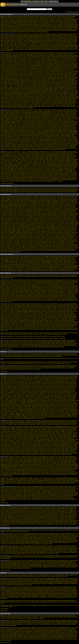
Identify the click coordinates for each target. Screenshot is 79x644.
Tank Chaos (41, 523)
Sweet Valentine (20, 412)
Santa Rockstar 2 (70, 469)
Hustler (75, 365)
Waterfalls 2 (3, 454)
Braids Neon (53, 18)
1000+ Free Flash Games (26, 2)
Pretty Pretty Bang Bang (5, 356)
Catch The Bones (19, 429)
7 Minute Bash (9, 188)
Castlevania (21, 118)
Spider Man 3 (7, 97)
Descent (7, 310)
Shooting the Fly (55, 595)
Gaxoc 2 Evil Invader (57, 563)
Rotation (37, 497)
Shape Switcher (49, 497)
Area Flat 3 (19, 560)
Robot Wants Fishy (18, 92)
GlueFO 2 (27, 539)
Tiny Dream (60, 103)
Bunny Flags (14, 204)
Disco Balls (36, 590)
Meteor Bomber (47, 227)
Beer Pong (20, 601)
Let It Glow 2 (28, 440)
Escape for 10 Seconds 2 (53, 385)
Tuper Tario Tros (27, 104)
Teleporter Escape (39, 412)
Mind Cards (66, 466)
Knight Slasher (7, 129)
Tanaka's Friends (18, 299)
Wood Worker (35, 454)
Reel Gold (18, 294)
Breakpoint (55, 35)
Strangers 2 (72, 45)
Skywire (13, 326)
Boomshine (65, 354)
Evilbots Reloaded (4, 67)
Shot (72, 497)
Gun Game (49, 38)
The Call (45, 101)
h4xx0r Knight (62, 314)
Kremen (48, 395)
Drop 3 (51, 616)
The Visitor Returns (58, 413)
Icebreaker (56, 438)
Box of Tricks (42, 379)
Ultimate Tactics (50, 31)
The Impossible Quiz (73, 472)
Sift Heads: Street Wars (34, 141)
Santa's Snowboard (4, 609)
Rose (52, 323)
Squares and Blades (65, 175)
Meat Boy (13, 81)
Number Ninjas (40, 85)
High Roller (73, 314)
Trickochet (47, 452)
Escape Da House (34, 385)
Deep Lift (53, 431)
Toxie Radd (7, 147)
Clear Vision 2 (48, 37)
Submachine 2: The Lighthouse (36, 411)
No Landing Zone (24, 344)
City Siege (37, 154)
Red (77, 236)
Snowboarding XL (43, 596)
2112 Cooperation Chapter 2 (38, 34)
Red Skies (22, 551)
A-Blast (10, 560)
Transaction (62, 414)
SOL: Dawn (27, 175)
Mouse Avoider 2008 (32, 318)
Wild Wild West (64, 49)
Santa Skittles (43, 595)
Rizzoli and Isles (50, 407)
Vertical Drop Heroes (37, 105)
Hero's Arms (54, 161)
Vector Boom (75, 246)
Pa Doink (72, 592)
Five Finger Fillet (34, 313)
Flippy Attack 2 (44, 218)
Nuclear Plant (26, 135)
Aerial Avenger (15, 546)
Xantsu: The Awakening (22, 148)
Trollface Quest (25, 416)
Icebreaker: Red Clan (63, 438)
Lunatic (51, 317)
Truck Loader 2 (36, 328)
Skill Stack (34, 638)
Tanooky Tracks (32, 412)
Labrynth (68, 395)
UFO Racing (21, 524)
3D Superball (25, 587)
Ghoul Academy (50, 125)
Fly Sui (73, 261)
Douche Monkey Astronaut (6, 581)
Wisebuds (11, 475)
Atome (7, 420)
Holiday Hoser (7, 315)
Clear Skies (43, 556)
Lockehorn (46, 317)
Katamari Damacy (22, 264)
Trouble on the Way (65, 48)
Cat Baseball (55, 588)
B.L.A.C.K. (57, 112)
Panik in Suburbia (45, 86)
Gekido (19, 343)
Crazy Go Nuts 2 (26, 431)
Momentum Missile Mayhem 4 (32, 230)
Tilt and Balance (62, 269)
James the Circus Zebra (18, 76)
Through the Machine (54, 347)
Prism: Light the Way (25, 495)
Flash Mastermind (71, 479)
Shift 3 (31, 95)
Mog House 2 (65, 398)
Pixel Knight (68, 87)
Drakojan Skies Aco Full (51, 547)
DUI (54, 616)
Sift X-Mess (53, 44)
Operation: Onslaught (65, 135)
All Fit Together (73, 424)
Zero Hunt (45, 554)
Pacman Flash (61, 291)
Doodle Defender (61, 213)
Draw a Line (64, 310)
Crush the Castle (12, 209)
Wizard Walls (65, 249)
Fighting (2, 124)
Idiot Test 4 (30, 463)
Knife (75, 128)
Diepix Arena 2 (10, 537)
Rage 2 (26, 138)
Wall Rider (43, 524)
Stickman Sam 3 (59, 142)
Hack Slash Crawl (60, 22)
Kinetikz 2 (66, 315)
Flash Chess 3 (64, 479)
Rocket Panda (45, 520)
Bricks (4, 629)
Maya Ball (57, 622)
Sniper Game (3, 45)
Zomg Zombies (45, 150)
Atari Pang (30, 336)
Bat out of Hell (16, 200)
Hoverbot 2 (41, 73)
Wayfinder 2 (69, 416)
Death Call (25, 38)
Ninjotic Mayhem (9, 27)
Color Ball (60, 308)
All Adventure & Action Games (7, 183)
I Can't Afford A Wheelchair (29, 162)
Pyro (18, 444)
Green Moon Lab (65, 71)
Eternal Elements (71, 386)
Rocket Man (59, 27)
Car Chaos (72, 306)
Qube (46, 636)
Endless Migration (62, 311)
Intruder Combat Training (17, 128)
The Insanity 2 (12, 413)
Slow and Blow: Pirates (48, 449)
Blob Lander (25, 333)
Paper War (74, 232)
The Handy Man (65, 47)
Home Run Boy (45, 591)
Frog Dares (13, 69)
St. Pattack (46, 28)
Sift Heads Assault (41, 43)
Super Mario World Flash (71, 100)
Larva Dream (73, 395)
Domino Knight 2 (32, 489)
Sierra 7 (2, 43)
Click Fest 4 (74, 259)
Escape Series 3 (36, 386)
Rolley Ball (49, 323)
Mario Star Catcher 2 (52, 80)
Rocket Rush (75, 530)
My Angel (69, 399)
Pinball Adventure (5, 595)
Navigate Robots (8, 319)
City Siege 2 (42, 154)
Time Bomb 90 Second (31, 48)
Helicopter (53, 343)
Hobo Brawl (25, 23)
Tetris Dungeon (28, 618)
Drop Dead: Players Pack (10, 434)
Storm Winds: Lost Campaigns (34, 243)
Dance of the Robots (39, 309)
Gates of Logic (70, 69)
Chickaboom (16, 355)
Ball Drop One (43, 354)
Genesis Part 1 (19, 125)
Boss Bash (48, 18)
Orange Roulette (61, 170)
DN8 (61, 562)
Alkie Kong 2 (43, 54)
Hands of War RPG (38, 161)
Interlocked (46, 481)
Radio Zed (48, 236)
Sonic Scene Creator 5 (42, 363)
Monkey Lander (8, 334)
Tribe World (25, 147)
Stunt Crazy (10, 523)
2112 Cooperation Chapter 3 (50, 34)
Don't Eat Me (53, 459)
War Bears (59, 416)
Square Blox (44, 498)
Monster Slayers (61, 167)
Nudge (25, 319)
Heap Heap (24, 438)
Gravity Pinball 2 (47, 314)
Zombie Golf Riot (59, 576)
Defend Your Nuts (15, 212)
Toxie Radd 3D (54, 48)
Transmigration (67, 552)
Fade (9, 67)
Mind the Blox (3, 635)
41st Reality (7, 534)
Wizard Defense (58, 249)
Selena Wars (47, 566)
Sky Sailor (64, 95)
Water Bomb (10, 249)
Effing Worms (58, 365)
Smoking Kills (59, 44)
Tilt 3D (6, 328)
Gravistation (45, 490)
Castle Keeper (54, 206)
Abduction (34, 280)
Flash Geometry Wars (48, 537)
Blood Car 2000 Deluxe (39, 509)
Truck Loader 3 (42, 328)
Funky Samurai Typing (32, 22)
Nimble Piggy (14, 443)
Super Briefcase (28, 327)
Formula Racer (34, 513)
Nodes (74, 290)
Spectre (39, 326)
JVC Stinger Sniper (28, 39)
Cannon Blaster (47, 306)
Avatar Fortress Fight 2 (51, 199)
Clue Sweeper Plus (72, 380)
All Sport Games (4, 611)
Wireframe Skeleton (22, 369)
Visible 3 (52, 105)
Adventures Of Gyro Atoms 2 (67, 53)
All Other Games (4, 371)
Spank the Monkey (4, 269)
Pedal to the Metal (56, 519)
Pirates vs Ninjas (13, 444)
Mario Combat (34, 80)
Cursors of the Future (33, 358)
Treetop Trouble (20, 104)
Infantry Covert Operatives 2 (53, 162)
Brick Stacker (29, 616)
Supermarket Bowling (10, 597)
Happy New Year (41, 355)
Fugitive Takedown (69, 513)
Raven (71, 90)
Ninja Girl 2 (13, 494)
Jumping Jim (7, 77)
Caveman (14, 60)
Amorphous (35, 111)
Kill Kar (62, 515)
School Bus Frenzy (74, 323)
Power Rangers (45, 89)
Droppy (52, 384)
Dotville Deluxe (15, 157)
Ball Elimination (42, 486)
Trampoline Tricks (9, 585)
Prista (19, 322)
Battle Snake (12, 338)
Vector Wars (17, 544)
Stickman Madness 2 (53, 45)
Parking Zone (55, 494)
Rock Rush (56, 294)
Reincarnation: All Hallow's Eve (15, 404)
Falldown (21, 313)
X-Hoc (49, 597)
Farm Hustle (23, 631)
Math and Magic (55, 166)
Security (31, 324)
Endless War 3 (21, 123)
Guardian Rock (67, 490)
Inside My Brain (8, 564)
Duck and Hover (74, 64)
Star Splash (21, 298)
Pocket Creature (8, 235)
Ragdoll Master (8, 323)
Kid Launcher (9, 582)
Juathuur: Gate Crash (72, 463)
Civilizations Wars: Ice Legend (26, 479)
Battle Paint (6, 535)
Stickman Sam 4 (66, 142)
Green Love (6, 391)
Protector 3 (47, 235)
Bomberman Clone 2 (47, 114)
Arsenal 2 (7, 35)
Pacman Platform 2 (20, 86)
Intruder (49, 394)
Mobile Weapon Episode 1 (18, 167)
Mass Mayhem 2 (40, 166)
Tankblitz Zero (35, 523)
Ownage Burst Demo (37, 40)
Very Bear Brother (67, 624)
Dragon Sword (67, 121)
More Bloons (61, 582)
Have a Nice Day (46, 126)
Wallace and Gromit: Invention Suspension (53, 334)
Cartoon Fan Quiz (69, 458)
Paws (1, 87)
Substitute (2, 244)
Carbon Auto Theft (10, 510)
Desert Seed (51, 382)
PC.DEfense (13, 234)
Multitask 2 (57, 318)
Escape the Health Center (51, 386)
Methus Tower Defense (56, 227)
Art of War (69, 198)
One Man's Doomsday (45, 135)
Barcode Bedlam (19, 35)
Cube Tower (61, 209)
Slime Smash (30, 96)
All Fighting (45, 32)
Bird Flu (9, 202)
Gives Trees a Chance (21, 71)
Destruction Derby (20, 511)
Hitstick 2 (66, 38)
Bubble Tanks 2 (36, 535)
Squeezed (2, 327)
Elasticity (40, 311)
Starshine (7, 451)
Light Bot (41, 422)
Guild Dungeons (23, 161)
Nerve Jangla (34, 265)
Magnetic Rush (51, 440)
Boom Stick (62, 202)
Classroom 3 (35, 308)
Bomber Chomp (75, 57)
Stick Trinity (34, 28)
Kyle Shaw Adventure (27, 129)
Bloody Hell (15, 114)
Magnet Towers (56, 634)
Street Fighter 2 (60, 28)
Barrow (44, 305)
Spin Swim (75, 346)
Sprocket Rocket (68, 297)
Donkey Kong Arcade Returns (9, 64)
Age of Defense (21, 197)
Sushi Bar (56, 176)
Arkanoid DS (12, 620)
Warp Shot (68, 453)
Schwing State (31, 268)
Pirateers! (48, 234)
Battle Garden (26, 35)
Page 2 (42, 2)
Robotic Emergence (29, 238)
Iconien (54, 222)
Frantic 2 (44, 563)
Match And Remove (69, 440)
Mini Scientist (41, 398)
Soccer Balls (61, 449)
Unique (29, 270)
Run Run (8, 346)
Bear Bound (59, 305)
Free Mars (6, 548)
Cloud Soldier (24, 547)
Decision (66, 120)
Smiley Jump (39, 96)
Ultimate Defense (54, 246)
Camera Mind (62, 458)
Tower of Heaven (7, 104)
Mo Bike (61, 516)
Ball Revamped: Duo (38, 305)
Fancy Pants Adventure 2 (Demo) (35, 67)
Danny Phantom (37, 63)
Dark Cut (46, 309)
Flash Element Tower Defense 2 (27, 218)
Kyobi (25, 634)
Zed (24, 108)
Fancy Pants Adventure (23, 67)
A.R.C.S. (31, 198)
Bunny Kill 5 (71, 18)
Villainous (24, 248)
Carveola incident (18, 37)
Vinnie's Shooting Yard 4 (29, 49)
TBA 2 (45, 327)
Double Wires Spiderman (56, 342)
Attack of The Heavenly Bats (49, 55)
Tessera (59, 472)
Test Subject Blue (42, 144)
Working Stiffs (72, 147)
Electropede (10, 563)
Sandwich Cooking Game (54, 173)
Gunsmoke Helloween (26, 126)
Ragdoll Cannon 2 (57, 444)
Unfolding (49, 424)
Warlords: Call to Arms (69, 248)
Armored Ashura (51, 546)
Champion (20, 207)
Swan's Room (14, 412)
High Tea (62, 161)
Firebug (8, 68)
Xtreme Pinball (63, 597)
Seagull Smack (37, 584)
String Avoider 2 (17, 347)
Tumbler (19, 300)
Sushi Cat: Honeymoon (12, 618)
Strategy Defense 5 (70, 243)
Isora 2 (51, 492)
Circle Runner (68, 60)
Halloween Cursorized (53, 358)
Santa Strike (48, 42)
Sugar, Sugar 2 (26, 424)
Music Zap (74, 318)
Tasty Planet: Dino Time (32, 299)
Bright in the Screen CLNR (61, 58)
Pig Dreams (52, 87)
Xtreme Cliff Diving (55, 597)
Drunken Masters (63, 157)
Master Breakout (51, 622)
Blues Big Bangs (54, 258)
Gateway (46, 389)
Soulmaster (24, 297)
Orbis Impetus (36, 291)
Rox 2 (4, 638)
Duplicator (3, 66)
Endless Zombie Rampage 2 (30, 123)
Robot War (43, 42)
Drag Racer (39, 511)
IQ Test (51, 463)
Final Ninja (68, 67)
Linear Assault (20, 564)
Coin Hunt (15, 62)
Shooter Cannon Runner (41, 95)
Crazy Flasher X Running (58, 62)
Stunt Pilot (65, 557)
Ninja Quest (68, 134)
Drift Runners (44, 511)
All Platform (31, 108)
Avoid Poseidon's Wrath (5, 305)
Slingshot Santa (61, 584)
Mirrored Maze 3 (23, 318)
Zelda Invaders (27, 250)
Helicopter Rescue (30, 438)
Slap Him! (8, 369)
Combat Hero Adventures (18, 119)
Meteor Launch (40, 582)
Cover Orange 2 (55, 430)
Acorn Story (46, 53)
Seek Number (37, 268)
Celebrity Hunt (10, 380)
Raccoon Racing (14, 520)
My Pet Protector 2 (46, 168)
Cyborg (67, 119)
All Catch (11, 278)
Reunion (76, 405)
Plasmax (2, 322)
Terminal (27, 144)
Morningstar (36, 399)
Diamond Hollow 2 (57, 63)
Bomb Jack (3, 58)
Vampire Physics (57, 452)
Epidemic (5, 284)
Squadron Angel (4, 347)
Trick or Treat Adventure (16, 416)
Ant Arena (63, 304)
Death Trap (31, 382)
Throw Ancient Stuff (8, 245)
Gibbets (38, 437)
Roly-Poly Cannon (43, 447)
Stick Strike (73, 142)
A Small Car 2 (48, 507)
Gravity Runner (10, 514)
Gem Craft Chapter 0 (21, 220)
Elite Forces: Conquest (68, 214)
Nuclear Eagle (15, 291)
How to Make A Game (48, 73)
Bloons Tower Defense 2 (40, 202)
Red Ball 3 (38, 91)
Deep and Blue (37, 382)
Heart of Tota (15, 393)
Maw (6, 40)
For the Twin (41, 462)
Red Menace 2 (11, 446)
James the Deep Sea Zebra (46, 288)
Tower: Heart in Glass (23, 245)
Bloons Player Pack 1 (60, 578)
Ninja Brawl (56, 25)
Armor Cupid (52, 111)
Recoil (44, 138)
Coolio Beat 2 (13, 282)
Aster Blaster (58, 546)
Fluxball (55, 601)
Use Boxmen (26, 105)
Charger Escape (23, 380)
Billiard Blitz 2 (6, 605)
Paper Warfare (38, 550)
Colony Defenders (58, 207)
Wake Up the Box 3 (52, 453)
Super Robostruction (29, 269)
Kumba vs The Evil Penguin (56, 395)
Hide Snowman (38, 438)
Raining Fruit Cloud (73, 276)
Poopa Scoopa (22, 89)
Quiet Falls (31, 403)
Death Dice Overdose (72, 309)
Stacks (74, 551)
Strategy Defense (9, 176)
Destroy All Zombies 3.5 (27, 121)
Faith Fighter (52, 20)
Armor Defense (50, 198)
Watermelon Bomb (45, 356)
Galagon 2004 (49, 563)
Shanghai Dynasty (25, 471)
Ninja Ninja (73, 25)
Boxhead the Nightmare (66, 115)
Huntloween (3, 128)
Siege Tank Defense (59, 239)
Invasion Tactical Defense (15, 223)
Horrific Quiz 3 (4, 463)
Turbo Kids (43, 104)
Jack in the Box (7, 76)
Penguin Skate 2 (53, 593)
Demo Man (53, 260)
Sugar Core (31, 624)
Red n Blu (47, 541)
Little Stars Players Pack (67, 481)
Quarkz (74, 482)
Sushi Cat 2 (5, 618)
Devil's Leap (8, 433)
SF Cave (20, 346)
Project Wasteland (4, 173)
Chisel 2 (58, 60)
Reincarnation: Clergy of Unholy (41, 404)
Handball (40, 591)
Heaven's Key (21, 393)
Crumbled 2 (16, 309)
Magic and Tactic (60, 164)
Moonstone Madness (16, 82)
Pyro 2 (20, 444)
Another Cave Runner (25, 55)
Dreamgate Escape (46, 384)
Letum (48, 129)
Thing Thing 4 (13, 146)
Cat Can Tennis (26, 601)
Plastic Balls (75, 623)
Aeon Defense (11, 152)
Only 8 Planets (33, 635)
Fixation (30, 68)
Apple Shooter (44, 587)
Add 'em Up (35, 457)
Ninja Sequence (32, 494)
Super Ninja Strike (61, 143)
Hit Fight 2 (22, 222)
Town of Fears (40, 179)
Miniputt (63, 575)
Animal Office (3, 377)
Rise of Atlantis (68, 636)
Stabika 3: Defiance (60, 97)
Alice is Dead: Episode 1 (35, 376)
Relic (31, 173)
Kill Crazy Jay (32, 367)
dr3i (58, 282)
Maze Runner (8, 81)
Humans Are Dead (8, 162)
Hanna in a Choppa (43, 333)
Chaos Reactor (3, 355)
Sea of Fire (68, 238)
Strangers (67, 45)
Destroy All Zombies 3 (16, 121)
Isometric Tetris (4, 617)
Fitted (12, 343)
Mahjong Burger (4, 466)
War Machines (3, 32)
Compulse (72, 308)
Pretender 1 (51, 89)
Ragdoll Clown (56, 90)
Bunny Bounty (66, 35)
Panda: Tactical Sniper (72, 40)
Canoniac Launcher (17, 580)
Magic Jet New (57, 548)
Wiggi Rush (31, 106)
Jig (8, 617)
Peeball (47, 320)
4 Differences (11, 457)
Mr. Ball (32, 82)
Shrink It (62, 448)
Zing (71, 329)
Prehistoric (74, 137)
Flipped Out (35, 462)
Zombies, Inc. (54, 181)
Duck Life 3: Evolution (11, 158)
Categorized (71, 12)
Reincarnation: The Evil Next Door (54, 405)
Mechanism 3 (19, 442)
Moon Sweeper (52, 133)
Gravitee (65, 437)
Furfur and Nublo (20, 69)
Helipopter (70, 556)
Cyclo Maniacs (70, 510)
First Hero (43, 388)
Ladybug (38, 289)
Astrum (67, 304)
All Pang (62, 336)
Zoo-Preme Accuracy (72, 49)
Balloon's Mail (36, 426)
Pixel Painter (69, 623)
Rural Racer (62, 520)
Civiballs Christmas (60, 429)
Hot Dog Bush (68, 161)
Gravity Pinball (40, 314)
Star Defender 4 (10, 241)
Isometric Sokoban (45, 492)
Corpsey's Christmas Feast (54, 275)
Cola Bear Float (21, 62)
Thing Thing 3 (7, 146)
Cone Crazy (47, 510)
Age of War (43, 197)
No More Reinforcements (18, 135)
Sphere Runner (46, 297)
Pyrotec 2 (48, 267)
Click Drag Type (47, 380)
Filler (57, 284)
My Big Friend (11, 83)
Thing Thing (72, 144)
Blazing (9, 547)
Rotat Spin (50, 92)
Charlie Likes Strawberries (41, 60)
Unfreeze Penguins (43, 639)
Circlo (36, 629)
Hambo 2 (15, 438)
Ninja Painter (18, 494)
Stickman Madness (45, 45)
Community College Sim (6, 155)
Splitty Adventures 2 (71, 326)
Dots (55, 282)
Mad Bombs (48, 78)
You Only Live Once (10, 108)
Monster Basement (14, 399)
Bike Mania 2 (24, 509)
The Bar (74, 412)
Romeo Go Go (62, 407)
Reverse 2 (25, 323)
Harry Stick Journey (59, 391)
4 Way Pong (10, 601)
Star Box (11, 327)
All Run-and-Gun (61, 150)
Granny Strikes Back (27, 221)
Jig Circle (59, 463)
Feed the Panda (15, 435)
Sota (66, 449)
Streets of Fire (43, 99)
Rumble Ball (23, 295)
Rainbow (62, 90)
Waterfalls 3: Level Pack (16, 454)
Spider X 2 (62, 297)
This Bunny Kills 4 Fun (70, 29)
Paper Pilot (7, 172)
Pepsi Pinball (60, 593)
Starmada (40, 567)
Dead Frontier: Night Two (58, 120)
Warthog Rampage (50, 49)
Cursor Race (64, 510)
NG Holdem (6, 191)
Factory (34, 460)
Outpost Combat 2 (24, 482)
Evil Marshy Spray (50, 123)
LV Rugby (22, 592)
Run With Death (56, 139)
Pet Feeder (51, 320)
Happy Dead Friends (71, 420)
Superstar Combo (10, 299)
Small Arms (64, 141)
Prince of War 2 (37, 235)
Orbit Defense (66, 232)
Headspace (64, 563)
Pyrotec (44, 267)
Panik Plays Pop (57, 336)
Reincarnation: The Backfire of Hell (39, 405)
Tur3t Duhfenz (72, 245)
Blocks (8, 488)
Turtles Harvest (32, 416)
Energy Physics (49, 434)
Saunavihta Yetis (44, 448)
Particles (43, 320)
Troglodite (14, 300)
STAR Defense (17, 241)
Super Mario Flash (31, 100)
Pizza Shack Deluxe (69, 172)
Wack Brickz (74, 624)
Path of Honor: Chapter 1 (15, 172)
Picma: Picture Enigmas (50, 482)
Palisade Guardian (46, 40)
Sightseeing (35, 471)
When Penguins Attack (18, 249)
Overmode (64, 540)
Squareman (33, 97)
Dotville (10, 157)
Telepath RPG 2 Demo (48, 177)
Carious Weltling (14, 206)
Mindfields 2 (44, 493)
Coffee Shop (67, 154)
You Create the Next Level (39, 475)
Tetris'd (41, 101)
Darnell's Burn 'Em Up (10, 120)
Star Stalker (26, 298)
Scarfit (34, 338)
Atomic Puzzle (43, 478)
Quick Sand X (41, 368)
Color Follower (66, 308)
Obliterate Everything (46, 232)
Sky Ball (18, 624)
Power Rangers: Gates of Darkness (64, 137)
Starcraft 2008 (3, 241)
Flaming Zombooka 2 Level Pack (56, 435)
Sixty (1, 543)
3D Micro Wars (9, 530)
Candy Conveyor (18, 420)
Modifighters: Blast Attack (42, 133)
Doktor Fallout (51, 121)
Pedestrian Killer (64, 519)
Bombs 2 (60, 354)
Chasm (28, 380)
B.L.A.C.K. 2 (62, 112)
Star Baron (74, 240)
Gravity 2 (23, 314)
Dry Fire (22, 214)
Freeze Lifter (36, 333)
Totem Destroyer (35, 618)
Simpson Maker (11, 363)
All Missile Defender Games (14, 252)
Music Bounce (73, 442)
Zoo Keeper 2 (3, 640)
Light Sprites (42, 289)
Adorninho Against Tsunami (37, 304)
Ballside (10, 281)
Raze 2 (41, 138)
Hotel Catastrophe (66, 393)
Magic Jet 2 (51, 548)
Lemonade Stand (75, 163)
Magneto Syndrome (50, 396)
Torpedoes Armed (28, 452)
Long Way (7, 226)
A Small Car (42, 507)
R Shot (5, 268)
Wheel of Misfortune (50, 270)
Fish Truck (68, 217)
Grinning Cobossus (24, 548)
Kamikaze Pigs (57, 355)
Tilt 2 (57, 269)
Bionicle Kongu (18, 333)
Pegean (60, 494)
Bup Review (35, 306)
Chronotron (62, 60)
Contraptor (25, 459)
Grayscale (62, 490)
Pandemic (10, 171)
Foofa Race (22, 513)
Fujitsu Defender (67, 218)
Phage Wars (26, 234)
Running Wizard (26, 94)
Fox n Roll (14, 437)
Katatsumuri (16, 77)
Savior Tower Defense (52, 238)
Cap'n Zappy (26, 259)
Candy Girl (42, 275)
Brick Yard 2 (40, 616)
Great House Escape (54, 390)
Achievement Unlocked (28, 53)
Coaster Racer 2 (34, 510)
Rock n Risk (30, 92)
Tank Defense (31, 244)
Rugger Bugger (10, 268)
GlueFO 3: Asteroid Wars (34, 539)
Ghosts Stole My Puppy (11, 71)
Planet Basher (38, 293)
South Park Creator (52, 363)
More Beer (29, 423)
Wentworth (21, 417)
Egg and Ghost (38, 214)
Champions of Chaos (5, 19)
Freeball (20, 22)
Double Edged (72, 19)
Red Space (62, 403)
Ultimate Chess (67, 483)
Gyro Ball (57, 314)
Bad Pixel (27, 426)
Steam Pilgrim (52, 142)
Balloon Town (71, 152)
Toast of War (61, 146)
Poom (9, 322)
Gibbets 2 (42, 437)
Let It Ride (68, 189)
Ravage (43, 27)
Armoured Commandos (35, 507)
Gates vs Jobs (40, 22)
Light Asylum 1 (14, 396)
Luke (39, 396)
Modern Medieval (24, 133)
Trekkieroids (66, 543)
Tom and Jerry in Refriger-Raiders (43, 48)
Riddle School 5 (43, 407)
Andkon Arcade (12, 4)
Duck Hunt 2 (61, 590)
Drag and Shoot (26, 433)
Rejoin (47, 91)
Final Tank (63, 217)
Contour (76, 308)
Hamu (30, 622)
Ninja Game (53, 83)
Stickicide (22, 99)
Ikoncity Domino (62, 189)
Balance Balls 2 (28, 275)
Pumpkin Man (23, 322)
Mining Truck (49, 516)
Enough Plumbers (40, 66)
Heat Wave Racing (18, 514)
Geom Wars (17, 539)
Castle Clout (30, 206)
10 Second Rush (11, 280)
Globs (10, 633)
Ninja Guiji (58, 134)
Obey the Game (34, 319)
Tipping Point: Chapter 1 (20, 414)
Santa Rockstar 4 (9, 471)
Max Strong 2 (67, 396)
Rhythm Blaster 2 (40, 566)
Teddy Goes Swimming (40, 347)
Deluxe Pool (29, 605)
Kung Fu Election (46, 24)
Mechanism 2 (12, 442)
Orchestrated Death (66, 400)
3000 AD (18, 110)
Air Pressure (27, 376)
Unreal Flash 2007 (63, 31)
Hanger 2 (49, 343)
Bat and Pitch (73, 587)
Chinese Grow (33, 380)
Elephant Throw (38, 261)
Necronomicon (72, 168)
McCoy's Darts (27, 592)
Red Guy (28, 173)
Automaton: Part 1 (29, 377)
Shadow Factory (7, 522)
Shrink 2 (73, 295)
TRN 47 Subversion (7, 524)
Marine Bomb (62, 226)
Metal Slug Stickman (44, 132)
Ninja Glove (39, 265)
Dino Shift (69, 63)
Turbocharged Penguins (12, 270)
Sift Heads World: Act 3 (14, 44)
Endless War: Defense (43, 216)
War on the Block (55, 524)
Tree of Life (28, 499)
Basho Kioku (8, 458)
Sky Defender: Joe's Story (72, 239)
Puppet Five (27, 636)
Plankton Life (58, 293)
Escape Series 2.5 (28, 386)
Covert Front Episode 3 (47, 381)
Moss (25, 82)
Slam (55, 602)
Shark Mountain (64, 295)
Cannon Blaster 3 (62, 306)
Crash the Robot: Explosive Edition (8, 431)
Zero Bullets (44, 544)
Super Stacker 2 (49, 451)
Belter (10, 535)
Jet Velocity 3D (45, 515)
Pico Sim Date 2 (46, 172)
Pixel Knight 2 (74, 87)
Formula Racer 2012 (42, 513)
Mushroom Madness (7, 231)
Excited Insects (58, 123)
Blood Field (74, 112)
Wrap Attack (73, 106)
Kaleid (7, 464)
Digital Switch (59, 630)
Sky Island (56, 95)
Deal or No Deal (65, 188)
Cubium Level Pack (38, 431)
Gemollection (33, 437)
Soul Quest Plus (27, 326)
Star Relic (33, 483)
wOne (57, 106)
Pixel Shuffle (29, 468)
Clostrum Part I (64, 380)
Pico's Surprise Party (41, 137)
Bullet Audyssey (11, 562)
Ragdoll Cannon (41, 444)
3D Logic (6, 478)
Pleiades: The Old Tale (43, 344)
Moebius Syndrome (22, 423)
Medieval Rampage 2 (58, 130)
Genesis (63, 159)
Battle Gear (44, 200)
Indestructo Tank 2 (12, 515)
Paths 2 (45, 423)
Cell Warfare (62, 535)
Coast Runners (41, 510)
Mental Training (60, 466)
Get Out (69, 389)
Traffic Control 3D (70, 269)
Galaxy (67, 285)
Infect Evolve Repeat (7, 264)
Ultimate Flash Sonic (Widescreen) (59, 104)
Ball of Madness (18, 305)
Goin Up (36, 71)
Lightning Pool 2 (45, 605)
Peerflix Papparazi (4, 267)
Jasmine (55, 463)
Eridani (61, 158)
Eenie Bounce (15, 66)
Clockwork (56, 488)
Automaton (23, 377)
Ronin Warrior (43, 139)
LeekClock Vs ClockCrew (69, 225)
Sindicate (2, 175)
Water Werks (52, 499)
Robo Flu (49, 469)
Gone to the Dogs (7, 161)
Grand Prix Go (3, 514)
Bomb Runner (26, 588)
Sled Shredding (69, 95)
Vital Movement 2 (41, 329)
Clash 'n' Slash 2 (26, 207)
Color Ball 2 (74, 281)
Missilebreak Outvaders (65, 622)
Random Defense (73, 236)
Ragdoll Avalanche (35, 322)
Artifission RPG (57, 152)
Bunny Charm (65, 116)
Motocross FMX (27, 518)
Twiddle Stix (53, 328)
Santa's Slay (23, 557)
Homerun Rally (52, 591)
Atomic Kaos (15, 354)
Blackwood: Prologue (60, 57)
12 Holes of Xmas (7, 575)
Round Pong (51, 602)
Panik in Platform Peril (36, 86)
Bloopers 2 (13, 428)
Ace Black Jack (16, 188)
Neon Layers (26, 83)
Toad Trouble (66, 103)
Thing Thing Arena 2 (30, 146)
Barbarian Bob (37, 112)
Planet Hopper (8, 89)
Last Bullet (47, 39)
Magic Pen (55, 317)
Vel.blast (22, 544)
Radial (44, 236)
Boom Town (53, 153)
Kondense (70, 315)
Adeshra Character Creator (10, 362)
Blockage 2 (66, 486)
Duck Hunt (56, 590)
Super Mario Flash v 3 (40, 100)
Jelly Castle (28, 223)
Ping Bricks (46, 623)
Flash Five (18, 189)
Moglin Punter (25, 442)
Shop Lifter (64, 324)
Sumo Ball (3, 597)
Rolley (33, 497)
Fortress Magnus (51, 218)
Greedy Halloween (42, 633)
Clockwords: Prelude (50, 207)
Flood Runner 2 (42, 68)
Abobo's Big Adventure (9, 16)
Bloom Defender (21, 202)
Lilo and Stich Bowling (5, 592)
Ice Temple (20, 74)
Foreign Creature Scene (5, 389)
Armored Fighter (59, 111)
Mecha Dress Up (66, 362)
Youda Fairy (64, 300)
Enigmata (15, 563)
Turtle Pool (6, 607)
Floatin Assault (35, 563)
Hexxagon (41, 481)
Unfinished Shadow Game (18, 105)
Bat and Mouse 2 (17, 258)
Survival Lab (13, 101)
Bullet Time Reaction (13, 259)
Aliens (23, 152)
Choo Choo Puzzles (49, 488)
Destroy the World (13, 310)
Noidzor (20, 623)
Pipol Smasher (6, 444)
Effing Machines (8, 123)
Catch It (46, 275)
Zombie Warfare (23, 150)
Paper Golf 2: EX (14, 576)
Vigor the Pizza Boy (7, 453)
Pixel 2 (13, 541)
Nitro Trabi (74, 518)
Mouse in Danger (40, 318)
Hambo (11, 438)
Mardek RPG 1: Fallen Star (19, 166)
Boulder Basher (74, 202)
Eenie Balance (69, 275)
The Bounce (40, 299)
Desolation (56, 382)
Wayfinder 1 (64, 416)
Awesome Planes (31, 556)
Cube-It (66, 488)
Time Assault (15, 245)
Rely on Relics (48, 27)
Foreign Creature (64, 388)
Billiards (11, 605)
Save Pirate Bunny (56, 408)
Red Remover (17, 446)
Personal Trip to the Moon (23, 87)
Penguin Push (70, 494)
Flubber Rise (68, 68)
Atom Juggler (18, 620)
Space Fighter (7, 567)
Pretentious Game (68, 89)
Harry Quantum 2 (51, 391)
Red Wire (73, 344)
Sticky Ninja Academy (25, 451)
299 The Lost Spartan (11, 110)
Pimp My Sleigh (73, 362)
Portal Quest (28, 89)
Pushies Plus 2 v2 (60, 344)
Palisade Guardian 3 (63, 40)
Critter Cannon (67, 580)
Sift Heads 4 (29, 43)
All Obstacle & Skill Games (6, 349)
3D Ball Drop (18, 304)
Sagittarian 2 (20, 408)
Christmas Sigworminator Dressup (23, 362)
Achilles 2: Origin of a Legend (44, 110)
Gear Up (75, 513)
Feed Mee (14, 159)
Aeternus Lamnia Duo (24, 256)
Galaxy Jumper (26, 437)
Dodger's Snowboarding (44, 590)
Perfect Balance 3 (28, 617)
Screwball (16, 638)
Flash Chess (58, 479)
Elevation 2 (25, 66)
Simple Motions (9, 498)
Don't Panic (54, 213)
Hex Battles (19, 481)
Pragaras (76, 172)
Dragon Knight (44, 157)
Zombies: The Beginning (24, 418)
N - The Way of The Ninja (31, 85)
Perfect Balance (12, 617)
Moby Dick (33, 290)
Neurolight (52, 467)
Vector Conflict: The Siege (6, 248)
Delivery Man (51, 212)
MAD (24, 226)
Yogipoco (25, 417)
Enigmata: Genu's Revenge (23, 563)
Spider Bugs (52, 297)
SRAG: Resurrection (18, 142)
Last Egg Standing (28, 276)
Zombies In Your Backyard (66, 250)
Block (58, 486)
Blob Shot (29, 628)
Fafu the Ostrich (14, 67)
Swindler (24, 101)
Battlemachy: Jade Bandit (58, 200)
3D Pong (5, 601)
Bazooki (62, 426)
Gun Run (19, 126)
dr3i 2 (60, 282)
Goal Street (35, 591)
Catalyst (33, 629)
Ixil (25, 223)
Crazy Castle (21, 260)
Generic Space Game (22, 530)
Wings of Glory (38, 544)
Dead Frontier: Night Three (47, 120)
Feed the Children (8, 513)
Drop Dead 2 (53, 433)
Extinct (17, 284)
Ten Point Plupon (53, 472)
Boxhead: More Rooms (26, 115)
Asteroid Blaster (37, 340)
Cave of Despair (13, 342)
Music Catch (57, 290)
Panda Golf (7, 576)
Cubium (31, 431)
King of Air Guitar (31, 289)
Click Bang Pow (33, 207)
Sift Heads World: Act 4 (24, 44)
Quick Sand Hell (19, 368)
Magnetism (57, 440)
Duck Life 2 (3, 158)
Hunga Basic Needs (24, 422)
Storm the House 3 (10, 243)
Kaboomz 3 (58, 439)
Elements (50, 311)
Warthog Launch (74, 453)
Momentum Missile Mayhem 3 (19, 230)
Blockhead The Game (12, 153)
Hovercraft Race (55, 514)
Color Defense (66, 207)
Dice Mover (14, 489)
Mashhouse (73, 80)
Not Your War (53, 564)
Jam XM (27, 515)
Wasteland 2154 (57, 49)
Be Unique (29, 188)
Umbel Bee (36, 639)
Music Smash (62, 318)
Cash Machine (28, 629)
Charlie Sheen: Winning (19, 510)
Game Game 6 (64, 69)
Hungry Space (3, 288)
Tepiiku (43, 192)
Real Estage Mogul (22, 173)
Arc (12, 358)
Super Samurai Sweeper (21, 29)
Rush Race (67, 520)
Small (69, 268)
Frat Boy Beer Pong (62, 601)
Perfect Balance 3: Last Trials (38, 617)
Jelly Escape (46, 76)
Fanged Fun (64, 434)
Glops (18, 633)
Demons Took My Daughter (60, 212)
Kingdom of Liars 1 (42, 395)
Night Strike (12, 232)
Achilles (36, 110)
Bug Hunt (6, 259)
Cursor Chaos (43, 260)
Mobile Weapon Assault (15, 133)
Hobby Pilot (34, 530)
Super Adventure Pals (57, 99)
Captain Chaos (49, 588)
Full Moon (42, 389)
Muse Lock (56, 399)
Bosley (75, 114)
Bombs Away (65, 560)
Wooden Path (66, 424)
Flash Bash (16, 22)
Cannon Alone (55, 204)
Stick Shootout (61, 45)
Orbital (41, 291)
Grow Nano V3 (29, 391)
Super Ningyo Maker (60, 363)
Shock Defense (43, 239)
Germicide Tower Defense (44, 220)
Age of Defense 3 (29, 197)
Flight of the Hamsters (29, 581)
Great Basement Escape (44, 390)
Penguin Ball (74, 582)
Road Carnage (33, 520)
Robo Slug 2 (15, 139)
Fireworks (45, 358)
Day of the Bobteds (46, 431)
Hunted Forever (71, 73)
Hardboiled (47, 263)
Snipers (8, 45)
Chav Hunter (29, 37)
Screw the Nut (51, 448)
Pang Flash (40, 336)
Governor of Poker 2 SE (43, 189)
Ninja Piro (53, 400)
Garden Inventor (8, 220)
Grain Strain (64, 420)
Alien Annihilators (29, 560)
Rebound (34, 42)
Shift (24, 95)
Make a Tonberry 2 (58, 362)
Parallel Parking (27, 519)
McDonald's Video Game (64, 166)
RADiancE (30, 338)
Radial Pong (45, 602)
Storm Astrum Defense (70, 241)
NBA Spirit (61, 592)
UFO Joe (42, 334)
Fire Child (13, 68)
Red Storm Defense (4, 238)
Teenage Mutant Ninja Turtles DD (41, 29)
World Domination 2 (5, 181)
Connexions (43, 420)
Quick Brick (51, 636)
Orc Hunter (72, 135)
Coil (57, 308)
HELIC (64, 221)
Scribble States (26, 324)
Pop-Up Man (14, 235)
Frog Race (62, 513)
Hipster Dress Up (40, 362)
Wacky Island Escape (52, 416)
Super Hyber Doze (9, 244)
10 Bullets (9, 354)
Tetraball (62, 483)
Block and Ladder (47, 258)
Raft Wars (52, 236)
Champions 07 (67, 588)
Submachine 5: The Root (65, 411)
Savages (32, 584)
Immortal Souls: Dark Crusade (51, 23)
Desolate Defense (21, 213)
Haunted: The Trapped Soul (6, 393)
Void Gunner (18, 531)
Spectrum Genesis (44, 326)
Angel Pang (5, 336)
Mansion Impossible (9, 166)
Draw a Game (58, 310)
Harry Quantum (44, 391)
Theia (6, 499)
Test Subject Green (50, 144)
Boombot (13, 575)
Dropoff (51, 590)
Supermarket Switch (26, 472)
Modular (35, 540)
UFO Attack (42, 246)
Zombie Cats (10, 418)
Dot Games (43, 64)
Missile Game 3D (12, 344)
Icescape (2, 394)
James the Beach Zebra (72, 591)
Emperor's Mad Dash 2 (5, 343)
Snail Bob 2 (23, 498)
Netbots (47, 467)
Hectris (60, 633)
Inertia (24, 315)
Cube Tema (19, 630)
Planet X (20, 334)
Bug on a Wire (60, 340)
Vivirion (46, 300)
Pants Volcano (41, 623)
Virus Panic (41, 300)
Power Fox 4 (32, 27)
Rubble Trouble (8, 448)
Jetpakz (50, 315)
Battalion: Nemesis (23, 200)
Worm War (52, 338)
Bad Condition (12, 35)
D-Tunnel (63, 342)
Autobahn (54, 507)
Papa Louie (51, 86)
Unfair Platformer (8, 105)
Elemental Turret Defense (47, 214)
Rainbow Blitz (66, 236)
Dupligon (10, 460)
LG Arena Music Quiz (45, 464)
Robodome (54, 27)
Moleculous (31, 442)
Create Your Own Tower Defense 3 (48, 208)
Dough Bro (62, 64)
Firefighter (3, 285)
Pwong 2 (40, 602)
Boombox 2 (73, 628)
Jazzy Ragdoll (55, 288)
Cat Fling (50, 259)
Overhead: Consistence (14, 320)
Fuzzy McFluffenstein (35, 69)
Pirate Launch (9, 584)
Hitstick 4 (76, 38)
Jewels (76, 633)
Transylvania (68, 414)
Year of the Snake (39, 148)
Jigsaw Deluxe (64, 463)
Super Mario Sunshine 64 (60, 100)
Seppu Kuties (9, 95)
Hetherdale (30, 393)
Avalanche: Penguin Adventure (63, 507)
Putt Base (66, 495)
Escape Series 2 (21, 386)
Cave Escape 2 (14, 308)
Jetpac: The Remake (64, 76)
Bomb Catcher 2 (35, 275)
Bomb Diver (51, 202)
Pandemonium (27, 86)
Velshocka (27, 544)
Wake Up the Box (36, 453)
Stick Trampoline (74, 596)
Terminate (6, 278)
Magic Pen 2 (60, 317)
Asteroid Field (37, 560)
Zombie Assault (42, 250)
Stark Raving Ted (33, 142)
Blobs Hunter (8, 428)
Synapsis (26, 412)
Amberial (66, 54)
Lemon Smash (43, 129)
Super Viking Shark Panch (42, 552)
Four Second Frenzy (22, 263)
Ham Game (40, 343)
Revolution (27, 294)
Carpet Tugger (37, 259)
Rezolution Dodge (71, 267)
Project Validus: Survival (11, 138)
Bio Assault (59, 560)
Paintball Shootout (11, 137)
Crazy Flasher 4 (33, 19)
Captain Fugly (66, 59)
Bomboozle (50, 628)
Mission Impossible (5, 133)
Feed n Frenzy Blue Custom (43, 284)
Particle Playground (69, 367)
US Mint (52, 452)
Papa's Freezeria (41, 171)
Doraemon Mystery (33, 384)
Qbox (10, 469)
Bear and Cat (18, 628)
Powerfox (22, 27)
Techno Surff (50, 327)
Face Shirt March (8, 631)
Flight (2, 548)
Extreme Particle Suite (14, 313)
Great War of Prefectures (11, 481)
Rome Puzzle (74, 636)
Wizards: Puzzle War (65, 639)
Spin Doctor (23, 543)
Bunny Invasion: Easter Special (38, 204)
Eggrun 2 (75, 590)
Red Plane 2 (10, 566)
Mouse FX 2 (65, 358)
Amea (26, 152)
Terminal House (53, 412)
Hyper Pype (31, 422)
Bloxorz (11, 488)
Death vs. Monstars (71, 536)
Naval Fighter (31, 564)
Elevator (51, 158)
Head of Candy (55, 633)
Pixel (10, 541)
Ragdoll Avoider (52, 322)
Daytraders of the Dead (20, 120)
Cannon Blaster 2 (54, 306)
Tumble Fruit (47, 624)
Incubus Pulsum (45, 463)
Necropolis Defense (68, 231)
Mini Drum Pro (72, 466)
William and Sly (44, 106)
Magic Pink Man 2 (73, 78)
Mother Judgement (59, 133)
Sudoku (37, 483)
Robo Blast (56, 541)
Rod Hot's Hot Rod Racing (54, 520)
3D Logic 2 (11, 478)
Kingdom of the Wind (16, 225)
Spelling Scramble (64, 240)
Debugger (48, 260)
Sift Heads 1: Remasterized (15, 43)
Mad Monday (25, 516)
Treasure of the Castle (23, 328)
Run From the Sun (69, 92)
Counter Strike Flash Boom (57, 37)
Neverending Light (30, 400)
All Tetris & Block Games (6, 642)
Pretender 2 (56, 89)
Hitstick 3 (71, 38)
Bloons (54, 578)
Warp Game (73, 105)
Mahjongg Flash (22, 466)
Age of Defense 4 (36, 197)
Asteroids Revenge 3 (35, 534)
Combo (8, 282)
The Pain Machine (41, 413)
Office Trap (51, 85)
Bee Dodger (64, 305)
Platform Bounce (15, 89)
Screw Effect (71, 94)
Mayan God (3, 398)
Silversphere (3, 498)
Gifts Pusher (13, 314)
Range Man (66, 90)
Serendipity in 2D (23, 409)
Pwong (37, 602)
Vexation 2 (44, 105)
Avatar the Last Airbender (32, 486)
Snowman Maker (24, 363)
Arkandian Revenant (52, 16)
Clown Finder (6, 459)
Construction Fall (29, 430)
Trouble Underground (36, 499)
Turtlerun (48, 328)
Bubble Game (43, 281)
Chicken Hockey (9, 590)
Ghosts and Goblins (27, 125)
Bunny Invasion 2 (27, 204)
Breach (37, 58)
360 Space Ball (11, 304)
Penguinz (18, 137)
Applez (31, 55)
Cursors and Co (31, 309)
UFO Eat (23, 300)
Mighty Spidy (24, 81)
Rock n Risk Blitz (36, 92)
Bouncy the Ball (12, 58)
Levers (33, 440)
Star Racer (61, 522)
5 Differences (17, 457)
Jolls (21, 439)
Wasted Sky (14, 554)
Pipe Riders (70, 519)
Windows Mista (72, 180)
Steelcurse (23, 28)
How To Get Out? (73, 393)
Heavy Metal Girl (54, 126)
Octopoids (34, 443)
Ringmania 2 (61, 636)
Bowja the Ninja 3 (35, 379)
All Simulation (60, 181)
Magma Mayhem (67, 317)
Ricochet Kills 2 (70, 446)
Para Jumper (76, 265)
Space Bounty (10, 142)
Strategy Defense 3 (44, 243)
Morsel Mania (52, 276)
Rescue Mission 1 (74, 138)
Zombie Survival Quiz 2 (71, 475)
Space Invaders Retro (48, 240)
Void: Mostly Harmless (17, 180)
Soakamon (3, 28)
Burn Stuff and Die (23, 59)
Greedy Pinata (10, 126)
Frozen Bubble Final (37, 631)
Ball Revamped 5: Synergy (28, 305)
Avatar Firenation (24, 556)
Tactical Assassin (18, 47)
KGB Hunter (52, 515)
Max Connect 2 (20, 493)
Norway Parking (4, 519)
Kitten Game (41, 39)
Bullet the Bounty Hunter (9, 59)
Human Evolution (64, 73)
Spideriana (28, 483)
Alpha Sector (29, 111)
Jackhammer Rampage (36, 288)
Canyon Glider (36, 580)
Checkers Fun (3, 479)
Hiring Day (74, 462)
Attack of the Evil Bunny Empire (21, 199)
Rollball (35, 323)
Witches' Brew (57, 270)
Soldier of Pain (4, 142)
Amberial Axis (72, 54)
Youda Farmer (24, 181)
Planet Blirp (48, 137)
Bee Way (31, 258)
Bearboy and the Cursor (19, 57)
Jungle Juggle (42, 439)
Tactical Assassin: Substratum (36, 47)
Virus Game (52, 473)
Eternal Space (3, 622)
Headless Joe (3, 492)
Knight (2, 129)
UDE (29, 147)
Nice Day (26, 170)
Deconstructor (71, 120)
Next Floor (7, 232)
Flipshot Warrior (10, 622)
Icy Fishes (47, 355)
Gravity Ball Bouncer (24, 622)
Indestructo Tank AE (20, 515)
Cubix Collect (32, 282)
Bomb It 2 (62, 114)
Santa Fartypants (33, 94)
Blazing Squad (33, 35)
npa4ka (37, 494)
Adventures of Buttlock (62, 110)
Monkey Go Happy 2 (5, 399)
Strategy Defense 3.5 (53, 243)
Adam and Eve (19, 486)
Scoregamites (65, 94)
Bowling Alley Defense (13, 203)
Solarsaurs (61, 596)
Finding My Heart (18, 388)
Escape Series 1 (14, 386)
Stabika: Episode (68, 97)
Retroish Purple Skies (13, 238)
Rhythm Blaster (33, 566)
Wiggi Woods (57, 329)
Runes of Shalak (62, 92)
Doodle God (26, 384)
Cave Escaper (9, 60)
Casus (75, 59)
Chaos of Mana (19, 19)
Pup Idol (40, 267)
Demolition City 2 (71, 431)
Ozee (15, 86)
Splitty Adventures (62, 326)
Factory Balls (38, 460)
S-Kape (58, 409)
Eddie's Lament (69, 384)
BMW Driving (48, 509)
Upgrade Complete (62, 179)
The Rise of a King (58, 144)
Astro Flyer (15, 530)
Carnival (31, 259)
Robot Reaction (29, 356)
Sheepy (30, 471)
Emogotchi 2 (56, 158)
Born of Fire (67, 202)
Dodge (21, 537)
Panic (70, 232)
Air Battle (21, 54)
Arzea (35, 55)
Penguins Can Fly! (13, 87)
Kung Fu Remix (54, 24)
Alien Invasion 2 (18, 152)
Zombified (29, 150)
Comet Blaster (11, 536)
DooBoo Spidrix (19, 433)
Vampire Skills (44, 416)
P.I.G (48, 87)
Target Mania (53, 47)
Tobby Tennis (69, 602)
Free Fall (15, 343)
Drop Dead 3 (59, 433)
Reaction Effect (14, 356)
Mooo (22, 82)
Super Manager (51, 176)
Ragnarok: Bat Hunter (55, 267)
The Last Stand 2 (12, 48)
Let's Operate (55, 264)
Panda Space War (69, 530)
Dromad (72, 121)
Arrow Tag (72, 280)
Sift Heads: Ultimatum (59, 43)
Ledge (58, 163)
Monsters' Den (41, 167)
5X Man (21, 53)
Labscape (69, 77)
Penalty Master (40, 593)
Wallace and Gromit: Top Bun (36, 180)
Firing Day (25, 462)
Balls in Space (3, 57)
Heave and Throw (54, 263)
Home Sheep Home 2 (19, 492)
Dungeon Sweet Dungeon (27, 158)
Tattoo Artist (38, 327)
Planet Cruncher (51, 293)
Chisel (54, 60)
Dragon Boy (38, 157)
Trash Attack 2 (47, 179)
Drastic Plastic (6, 20)
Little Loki (33, 78)
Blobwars (61, 478)
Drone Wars (18, 214)
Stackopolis (58, 638)
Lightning (73, 189)
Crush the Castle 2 (20, 209)
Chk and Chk (67, 535)
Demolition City (64, 431)
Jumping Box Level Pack (34, 439)
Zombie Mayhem (56, 250)
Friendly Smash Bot (31, 263)
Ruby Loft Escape (7, 408)
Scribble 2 (20, 324)
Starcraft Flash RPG (73, 175)
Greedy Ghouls (53, 22)
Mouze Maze (47, 318)
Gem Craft (14, 220)
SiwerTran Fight (61, 566)
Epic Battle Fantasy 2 (35, 20)
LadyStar (23, 464)
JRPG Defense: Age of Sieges (44, 223)
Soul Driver (46, 522)
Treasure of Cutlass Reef (57, 245)
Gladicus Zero (46, 22)
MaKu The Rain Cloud (69, 289)
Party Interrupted (49, 519)
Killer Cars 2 (57, 515)
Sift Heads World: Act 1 (69, 43)
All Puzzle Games (4, 503)
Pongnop (33, 602)
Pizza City (62, 172)
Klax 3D (71, 492)
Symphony (55, 451)
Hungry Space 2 (10, 288)
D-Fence (73, 260)
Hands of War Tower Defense (56, 221)
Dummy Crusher (26, 434)
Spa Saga (33, 45)
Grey (77, 71)
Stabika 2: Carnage (51, 97)
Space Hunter (29, 297)
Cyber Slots (58, 188)
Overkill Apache (26, 550)
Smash (8, 240)
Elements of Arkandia (44, 158)
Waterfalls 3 (8, 454)
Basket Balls (42, 426)
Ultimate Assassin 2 (69, 328)
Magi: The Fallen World (69, 164)
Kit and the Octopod (62, 128)
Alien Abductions (45, 280)
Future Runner (27, 69)
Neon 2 (47, 540)
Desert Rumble (4, 213)
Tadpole (33, 347)
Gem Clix (64, 631)
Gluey (20, 633)
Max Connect (6, 423)
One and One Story (58, 85)
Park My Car (42, 519)
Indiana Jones (45, 74)
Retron (22, 566)
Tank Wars (37, 244)
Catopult (39, 429)
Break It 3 (54, 620)
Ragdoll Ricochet (15, 323)
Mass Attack (62, 440)
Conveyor (43, 430)
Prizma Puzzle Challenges (49, 495)
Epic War (5, 217)
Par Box (70, 358)
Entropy (46, 601)
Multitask (52, 318)
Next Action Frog (33, 83)
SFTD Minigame (50, 268)
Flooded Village (57, 420)
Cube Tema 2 (24, 630)
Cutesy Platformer (22, 63)
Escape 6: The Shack (20, 385)
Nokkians (57, 530)
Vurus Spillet (40, 248)
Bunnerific (17, 59)
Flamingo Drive (20, 581)
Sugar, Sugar (20, 424)
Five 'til (74, 547)
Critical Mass (26, 282)
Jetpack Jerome (72, 288)
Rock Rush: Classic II (72, 294)
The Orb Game (64, 327)
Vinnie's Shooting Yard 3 (19, 49)
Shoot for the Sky (45, 584)
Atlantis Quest (12, 628)
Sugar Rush (10, 143)
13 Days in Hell (16, 34)
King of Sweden (68, 515)
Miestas (31, 398)
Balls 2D (24, 620)
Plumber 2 (68, 423)
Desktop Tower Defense (12, 213)
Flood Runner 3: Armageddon (52, 68)
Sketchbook (3, 369)
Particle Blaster (70, 540)
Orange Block (58, 319)
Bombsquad (57, 202)
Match (42, 466)
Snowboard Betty (35, 596)
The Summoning (56, 244)
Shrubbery (55, 551)
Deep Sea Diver (45, 282)
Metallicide (26, 540)
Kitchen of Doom (70, 128)
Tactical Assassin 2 (26, 47)
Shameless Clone (53, 566)
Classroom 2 (30, 308)
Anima (59, 304)
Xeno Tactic (7, 250)
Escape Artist (27, 385)
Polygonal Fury (69, 355)
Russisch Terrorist (44, 173)
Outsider (3, 402)
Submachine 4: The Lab (54, 411)
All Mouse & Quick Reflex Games (68, 270)
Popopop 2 (15, 636)
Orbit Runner (54, 443)
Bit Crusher (28, 281)
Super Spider (25, 244)
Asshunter (7, 112)
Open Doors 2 (45, 494)
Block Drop (71, 486)
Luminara (21, 540)
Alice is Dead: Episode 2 (46, 376)
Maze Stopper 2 (27, 493)
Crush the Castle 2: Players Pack (31, 209)
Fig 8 (13, 513)
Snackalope (56, 449)
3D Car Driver (3, 507)
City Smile (17, 479)
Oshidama (6, 320)
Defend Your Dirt (67, 211)
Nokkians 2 (62, 530)
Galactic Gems (58, 631)
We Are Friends (15, 417)
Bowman (67, 578)
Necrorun (14, 134)
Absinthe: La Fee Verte (14, 256)
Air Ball (45, 304)
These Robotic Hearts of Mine (14, 499)
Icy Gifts (51, 355)
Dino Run (34, 511)
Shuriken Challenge (25, 141)
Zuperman (74, 329)
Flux (19, 285)
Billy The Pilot (22, 578)
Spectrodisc (35, 297)
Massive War (15, 227)
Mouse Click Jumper (15, 265)
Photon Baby (43, 87)
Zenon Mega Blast (18, 568)
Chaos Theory (10, 355)
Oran (1, 86)
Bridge (4, 429)
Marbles (76, 289)
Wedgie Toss (21, 585)
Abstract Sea (20, 534)
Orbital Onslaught (68, 170)
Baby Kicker (31, 112)
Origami (20, 550)
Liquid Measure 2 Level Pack (64, 422)
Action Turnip (54, 110)
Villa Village (9, 180)
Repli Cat (23, 294)
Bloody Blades (8, 114)
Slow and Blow (28, 449)
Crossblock (45, 479)
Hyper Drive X (46, 530)
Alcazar (48, 304)
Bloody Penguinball (48, 578)
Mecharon (33, 130)
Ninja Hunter (18, 232)
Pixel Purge (28, 541)
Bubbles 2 (53, 281)
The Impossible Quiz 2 (5, 473)
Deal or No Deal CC (73, 188)
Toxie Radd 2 (13, 147)
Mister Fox (47, 81)
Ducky (66, 590)
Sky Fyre (65, 551)
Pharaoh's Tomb (37, 87)
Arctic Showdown (30, 340)
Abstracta (38, 280)
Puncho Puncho (11, 90)
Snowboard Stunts (51, 596)
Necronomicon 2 (4, 170)
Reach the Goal (21, 520)
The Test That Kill (61, 29)
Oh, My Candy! (40, 443)
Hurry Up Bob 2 (8, 74)
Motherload (75, 167)
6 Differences (29, 457)
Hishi (63, 633)
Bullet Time (59, 18)
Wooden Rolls (62, 499)
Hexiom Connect (35, 481)
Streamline (22, 327)
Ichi (68, 539)
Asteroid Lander (7, 333)
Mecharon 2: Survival (40, 130)
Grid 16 (53, 314)
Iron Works (72, 633)
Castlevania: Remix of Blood (30, 118)
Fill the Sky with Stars (69, 284)
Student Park (49, 99)
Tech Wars (60, 543)
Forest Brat (3, 69)
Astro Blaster (43, 560)
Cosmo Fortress (34, 562)
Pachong (29, 623)
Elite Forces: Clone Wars (58, 214)
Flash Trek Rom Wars (63, 556)
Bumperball (43, 588)
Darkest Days (54, 536)
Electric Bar (45, 311)
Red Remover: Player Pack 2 (26, 446)
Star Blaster (16, 298)
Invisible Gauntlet (37, 315)
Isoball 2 (39, 492)
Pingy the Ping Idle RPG (55, 172)
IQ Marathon (31, 492)
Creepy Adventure (62, 119)
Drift (24, 311)
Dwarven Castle (66, 630)
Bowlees (66, 428)
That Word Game (64, 472)
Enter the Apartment (7, 385)
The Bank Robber (57, 327)
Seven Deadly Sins (67, 173)
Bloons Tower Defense (30, 202)
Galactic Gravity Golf (39, 575)
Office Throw (67, 592)
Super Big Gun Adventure (67, 99)
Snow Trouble (49, 96)
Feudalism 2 (24, 159)
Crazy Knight (40, 19)
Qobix (32, 90)
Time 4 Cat (55, 299)
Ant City (49, 152)
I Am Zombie (9, 128)
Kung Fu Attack (63, 77)
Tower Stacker (41, 452)
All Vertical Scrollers (26, 568)
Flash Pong (51, 601)
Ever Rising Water (4, 276)
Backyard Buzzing (68, 199)
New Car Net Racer (60, 518)
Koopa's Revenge (56, 77)
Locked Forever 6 (34, 396)
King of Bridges (65, 492)
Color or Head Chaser (57, 629)
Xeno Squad (12, 181)
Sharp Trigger (69, 42)
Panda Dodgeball (9, 593)
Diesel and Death (28, 511)
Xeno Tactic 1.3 (13, 250)
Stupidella (21, 411)
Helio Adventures (45, 72)
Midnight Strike (53, 132)
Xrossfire (51, 356)
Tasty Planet (24, 299)
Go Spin (33, 633)
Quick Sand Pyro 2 (34, 368)
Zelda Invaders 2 (34, 250)
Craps (54, 188)
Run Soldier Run (67, 323)
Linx (74, 492)
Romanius (32, 139)
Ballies (2, 535)
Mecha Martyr (6, 130)
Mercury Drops (13, 290)
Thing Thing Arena (21, 146)
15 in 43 (2, 256)
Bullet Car (68, 509)
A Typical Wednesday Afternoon (67, 534)
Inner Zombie (72, 539)
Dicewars (53, 479)
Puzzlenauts (71, 495)
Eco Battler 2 (65, 547)
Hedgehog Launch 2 (68, 581)
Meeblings (33, 493)
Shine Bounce (57, 448)
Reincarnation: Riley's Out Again (24, 405)
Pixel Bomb (26, 293)
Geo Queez (46, 462)
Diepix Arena (3, 537)
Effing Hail (31, 261)
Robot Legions (26, 139)
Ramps (2, 424)
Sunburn (2, 278)
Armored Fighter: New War (68, 111)
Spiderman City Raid (67, 346)
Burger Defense (48, 204)
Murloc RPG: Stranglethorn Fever (11, 168)
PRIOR (2, 90)
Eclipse (54, 489)
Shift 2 (27, 95)
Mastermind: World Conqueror (25, 227)
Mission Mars (43, 229)
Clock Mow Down (41, 207)
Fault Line (63, 67)
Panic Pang (51, 336)
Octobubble (53, 232)
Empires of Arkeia (34, 216)
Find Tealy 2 (29, 388)
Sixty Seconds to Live (52, 409)
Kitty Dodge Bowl (32, 225)
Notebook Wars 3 (46, 564)
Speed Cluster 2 (10, 192)
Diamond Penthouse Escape (70, 382)
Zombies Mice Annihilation (30, 32)
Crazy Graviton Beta (5, 309)
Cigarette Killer (36, 37)
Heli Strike (69, 563)
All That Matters (50, 54)
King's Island (54, 128)
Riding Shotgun (23, 497)
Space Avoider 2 (53, 346)
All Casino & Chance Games (71, 192)
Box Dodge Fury (18, 306)
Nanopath (2, 319)
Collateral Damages (66, 118)
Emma (14, 460)
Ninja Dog (24, 443)
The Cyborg (59, 47)
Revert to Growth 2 (70, 91)
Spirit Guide (56, 326)
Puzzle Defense (13, 236)
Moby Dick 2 (38, 290)
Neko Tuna (21, 319)
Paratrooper (7, 234)
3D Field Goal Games (18, 587)
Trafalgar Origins (48, 245)
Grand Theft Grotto (23, 286)
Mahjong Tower (29, 466)
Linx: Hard (5, 493)
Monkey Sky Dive (55, 592)
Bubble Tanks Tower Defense (45, 203)
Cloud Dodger (47, 308)
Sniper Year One (20, 45)
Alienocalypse (31, 16)
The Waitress (10, 179)
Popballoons (75, 355)
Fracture (55, 537)
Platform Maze (9, 495)
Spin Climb (12, 97)
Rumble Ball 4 (43, 295)
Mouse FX (60, 358)
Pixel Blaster (22, 541)
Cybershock (45, 536)
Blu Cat (41, 620)
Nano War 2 (48, 231)
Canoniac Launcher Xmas (27, 580)
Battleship (58, 426)
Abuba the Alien (10, 376)
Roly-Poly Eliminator (61, 447)
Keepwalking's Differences (15, 464)
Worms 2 (6, 148)
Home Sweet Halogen (28, 73)
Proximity (64, 482)
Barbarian (6, 18)
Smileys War (70, 141)
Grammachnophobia (14, 286)
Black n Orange (52, 57)
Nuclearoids (63, 355)
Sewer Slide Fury (14, 346)
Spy (77, 326)
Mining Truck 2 (56, 516)
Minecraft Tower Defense (10, 229)
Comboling (37, 420)
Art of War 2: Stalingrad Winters (7, 199)
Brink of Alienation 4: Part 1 (47, 116)
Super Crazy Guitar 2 (57, 298)
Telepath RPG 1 (32, 177)
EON (54, 434)
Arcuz (52, 152)
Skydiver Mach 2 (4, 596)
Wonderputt (53, 576)
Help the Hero (20, 23)
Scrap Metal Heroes (61, 238)
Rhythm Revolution (31, 469)
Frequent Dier (53, 581)
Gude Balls (49, 633)
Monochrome (40, 540)
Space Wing (18, 567)
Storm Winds (17, 243)
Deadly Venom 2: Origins (15, 382)
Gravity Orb (34, 314)
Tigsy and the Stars (48, 103)
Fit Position (5, 490)
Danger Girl (28, 590)
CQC (42, 119)
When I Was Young (18, 106)
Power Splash (70, 550)
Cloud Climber (75, 60)
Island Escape (54, 394)
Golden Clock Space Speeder (27, 343)
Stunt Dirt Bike (17, 523)
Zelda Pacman (70, 300)
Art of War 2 (74, 198)
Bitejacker (38, 18)
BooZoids (56, 428)
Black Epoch (68, 112)
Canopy (50, 59)
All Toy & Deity (37, 369)
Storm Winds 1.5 (23, 243)
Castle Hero (48, 206)
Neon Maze (7, 494)
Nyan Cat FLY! (15, 550)
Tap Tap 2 (46, 269)
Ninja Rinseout (74, 134)
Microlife (10, 167)
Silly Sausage (70, 324)
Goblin (7, 390)
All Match (9, 640)
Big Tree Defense (68, 200)
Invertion (58, 74)
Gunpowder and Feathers (10, 72)
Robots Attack (37, 551)
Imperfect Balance (64, 616)
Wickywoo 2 (25, 106)
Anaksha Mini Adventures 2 (33, 152)
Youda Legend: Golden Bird (53, 417)
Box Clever (26, 58)
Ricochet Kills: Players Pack (10, 447)
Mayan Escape (73, 396)
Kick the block (64, 439)
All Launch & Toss (28, 585)
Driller (27, 311)
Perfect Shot (11, 267)
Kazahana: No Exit (34, 395)
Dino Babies (7, 261)
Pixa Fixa (15, 468)
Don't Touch (47, 342)
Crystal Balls (9, 630)
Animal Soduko (29, 478)
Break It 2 (49, 620)
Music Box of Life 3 (34, 467)
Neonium (2, 232)
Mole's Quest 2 (56, 81)
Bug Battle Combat (70, 203)
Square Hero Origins (26, 97)
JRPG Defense (34, 223)
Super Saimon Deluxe (35, 472)
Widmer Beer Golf (46, 576)
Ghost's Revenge (53, 462)
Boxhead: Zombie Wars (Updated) (21, 116)
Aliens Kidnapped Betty (35, 54)
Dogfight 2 (52, 556)
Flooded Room (49, 388)
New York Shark (68, 518)
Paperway (22, 519)
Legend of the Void (61, 24)
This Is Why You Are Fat (21, 48)
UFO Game (8, 554)
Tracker (59, 48)
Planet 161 (3, 89)
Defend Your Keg (7, 212)
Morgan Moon (15, 334)
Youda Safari (37, 181)
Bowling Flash (37, 588)
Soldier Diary (10, 411)
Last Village (52, 225)
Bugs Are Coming (59, 281)
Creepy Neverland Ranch (29, 260)
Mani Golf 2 (58, 575)
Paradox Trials (62, 467)
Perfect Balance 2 (20, 617)
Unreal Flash (56, 31)
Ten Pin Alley (34, 597)
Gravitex (2, 438)
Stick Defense (40, 241)
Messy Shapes (69, 634)
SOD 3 (22, 326)
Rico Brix (7, 624)
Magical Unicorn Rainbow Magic (63, 39)
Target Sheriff (74, 567)
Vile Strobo (59, 147)
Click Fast (69, 259)
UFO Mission (62, 328)
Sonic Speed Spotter (52, 471)
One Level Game (51, 319)
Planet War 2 (69, 234)
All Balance (42, 618)
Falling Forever (26, 313)
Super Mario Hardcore (49, 100)
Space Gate (12, 567)
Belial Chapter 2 (63, 377)
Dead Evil (27, 120)
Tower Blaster (35, 452)
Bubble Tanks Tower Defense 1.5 (58, 203)
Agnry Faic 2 (9, 54)
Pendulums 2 (6, 87)
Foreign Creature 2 (72, 388)
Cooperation (44, 62)
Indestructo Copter (74, 222)
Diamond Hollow (49, 63)
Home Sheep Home (10, 492)
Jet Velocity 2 (39, 515)
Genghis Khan (68, 159)
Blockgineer (12, 420)
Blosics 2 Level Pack (28, 428)
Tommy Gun (66, 146)
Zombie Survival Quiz (61, 475)
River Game (29, 497)
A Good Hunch (15, 54)
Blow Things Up (37, 428)
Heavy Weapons (54, 539)
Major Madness (74, 39)
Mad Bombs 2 (54, 78)
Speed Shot (51, 522)
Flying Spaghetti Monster (34, 285)
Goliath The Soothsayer (26, 390)
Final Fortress (58, 217)
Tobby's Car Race (64, 523)
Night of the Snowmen (23, 40)
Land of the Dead (36, 129)
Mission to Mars (41, 81)
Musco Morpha (4, 134)
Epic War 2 (10, 217)
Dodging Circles (39, 310)
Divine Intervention (43, 121)
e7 (6, 66)
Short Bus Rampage (22, 522)
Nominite (3, 291)
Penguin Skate (46, 593)
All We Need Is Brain (10, 426)
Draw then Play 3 (19, 311)
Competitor (15, 208)
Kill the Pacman (24, 289)
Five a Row (10, 490)
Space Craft (34, 240)
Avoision (13, 305)
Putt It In (20, 576)
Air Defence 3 (54, 197)
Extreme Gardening (27, 460)
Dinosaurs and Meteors (46, 213)
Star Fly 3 (41, 543)
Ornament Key (60, 443)
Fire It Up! (21, 435)
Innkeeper (70, 162)
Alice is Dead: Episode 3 (57, 376)
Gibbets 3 (56, 437)
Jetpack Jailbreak (8, 557)
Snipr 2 (11, 240)
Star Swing (31, 298)
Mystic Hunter (17, 400)
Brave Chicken (32, 58)
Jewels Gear (59, 492)
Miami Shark (43, 516)
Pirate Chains (64, 635)
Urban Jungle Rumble (72, 31)
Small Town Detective (70, 409)
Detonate (34, 213)
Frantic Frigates (65, 537)
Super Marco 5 (42, 143)
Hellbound (68, 314)
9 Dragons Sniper (72, 34)
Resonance (56, 91)
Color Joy (9, 430)
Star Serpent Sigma (8, 552)
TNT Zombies (16, 452)
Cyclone (49, 536)
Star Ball (26, 624)
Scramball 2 (8, 324)
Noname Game (9, 291)
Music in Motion (4, 83)
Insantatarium (33, 394)
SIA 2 (40, 409)
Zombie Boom (49, 454)
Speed (76, 191)
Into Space (5, 163)
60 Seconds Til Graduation (20, 280)
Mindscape (35, 81)
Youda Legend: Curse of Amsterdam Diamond (37, 417)
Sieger (73, 448)
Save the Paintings (17, 471)
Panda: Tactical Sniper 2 (5, 42)
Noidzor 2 (25, 623)
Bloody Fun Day (40, 628)
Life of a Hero (21, 78)
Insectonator (11, 39)
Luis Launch (33, 582)
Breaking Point (35, 203)
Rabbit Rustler (50, 90)
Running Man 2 (12, 94)
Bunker (9, 204)
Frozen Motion (50, 285)
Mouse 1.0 (18, 344)
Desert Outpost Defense (71, 212)
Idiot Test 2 (19, 463)
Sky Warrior (72, 566)
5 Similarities (23, 457)
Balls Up (13, 333)
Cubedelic (14, 630)
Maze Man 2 (7, 290)
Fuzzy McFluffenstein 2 (45, 69)
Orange (60, 540)
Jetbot (58, 76)
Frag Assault (57, 124)
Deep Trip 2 (53, 630)
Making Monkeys (10, 80)
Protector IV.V (58, 235)
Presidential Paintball (30, 595)
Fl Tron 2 (17, 338)
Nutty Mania (29, 443)
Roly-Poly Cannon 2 (52, 447)
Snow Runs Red (23, 240)
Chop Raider (38, 556)
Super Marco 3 (29, 143)
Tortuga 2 (46, 414)
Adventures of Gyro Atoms (55, 53)
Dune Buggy (62, 511)
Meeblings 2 (38, 493)
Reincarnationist (17, 469)
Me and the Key (9, 398)
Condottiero (14, 155)
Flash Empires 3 (37, 218)
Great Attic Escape (35, 390)
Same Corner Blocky (8, 424)
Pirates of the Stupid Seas (55, 234)
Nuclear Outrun (11, 519)
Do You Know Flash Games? (62, 459)
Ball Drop (37, 354)
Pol (49, 344)
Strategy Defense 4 (62, 243)
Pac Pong (29, 602)
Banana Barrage (67, 587)
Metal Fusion (21, 132)
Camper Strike (3, 37)
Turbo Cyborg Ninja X (36, 104)
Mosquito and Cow (43, 399)
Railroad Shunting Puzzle (14, 497)
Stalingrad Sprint (26, 142)
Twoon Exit (38, 416)
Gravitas (29, 286)
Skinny (52, 95)
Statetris (63, 638)
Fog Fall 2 (58, 388)
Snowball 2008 (40, 522)
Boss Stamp (61, 258)
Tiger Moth (50, 299)
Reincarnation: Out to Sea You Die (10, 405)
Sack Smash (69, 139)
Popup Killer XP (29, 267)
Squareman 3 (44, 97)
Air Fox (23, 560)
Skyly (60, 95)
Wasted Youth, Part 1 (56, 180)
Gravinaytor (52, 71)
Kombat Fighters (53, 163)
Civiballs (49, 429)
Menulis (22, 398)
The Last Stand (5, 48)
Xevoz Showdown (31, 148)
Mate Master (76, 481)
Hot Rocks (65, 539)
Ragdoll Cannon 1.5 (49, 444)
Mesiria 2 (27, 398)
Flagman (34, 68)
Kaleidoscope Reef (29, 163)
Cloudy (70, 429)
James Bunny (30, 128)
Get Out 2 (73, 389)
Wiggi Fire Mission (49, 329)
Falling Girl (71, 365)
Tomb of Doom (29, 414)
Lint (25, 78)
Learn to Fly (21, 582)
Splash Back (38, 498)
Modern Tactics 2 (34, 167)
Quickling (40, 90)
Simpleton (55, 141)
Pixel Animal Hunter (22, 468)
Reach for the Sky (10, 91)
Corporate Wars (21, 208)
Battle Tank (13, 509)
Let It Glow (22, 440)
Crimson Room (62, 381)
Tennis (64, 602)
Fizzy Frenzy (43, 159)
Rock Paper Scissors (39, 191)
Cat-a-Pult (24, 37)
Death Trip (14, 511)
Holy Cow (66, 286)
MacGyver (43, 396)
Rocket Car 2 (39, 520)
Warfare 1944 (52, 248)
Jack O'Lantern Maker (49, 362)
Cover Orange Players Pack (64, 430)
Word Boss (15, 475)
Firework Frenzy (67, 261)
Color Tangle (35, 479)
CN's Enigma (27, 420)
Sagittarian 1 (14, 408)
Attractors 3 (17, 365)
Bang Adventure (50, 340)
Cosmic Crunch (20, 282)
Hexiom (30, 481)
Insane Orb (74, 601)
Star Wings (51, 567)
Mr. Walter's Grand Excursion (52, 82)
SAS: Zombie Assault (9, 141)
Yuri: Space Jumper (19, 108)
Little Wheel (27, 396)
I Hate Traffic (8, 439)
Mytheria (61, 168)
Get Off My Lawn (53, 220)
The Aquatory (42, 244)
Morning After (30, 399)
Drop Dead (47, 433)
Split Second (38, 45)
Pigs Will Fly (10, 468)
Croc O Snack (62, 275)
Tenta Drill (47, 347)
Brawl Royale (72, 258)
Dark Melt (61, 309)
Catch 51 (65, 281)
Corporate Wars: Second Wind (31, 208)
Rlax (77, 267)
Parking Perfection (35, 519)
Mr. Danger (60, 442)
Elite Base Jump (42, 434)
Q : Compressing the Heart (22, 403)
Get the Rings (72, 285)
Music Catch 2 (63, 290)
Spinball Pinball (67, 596)
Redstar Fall (35, 446)
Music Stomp (68, 318)
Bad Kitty (71, 457)
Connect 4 (40, 479)
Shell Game (64, 191)
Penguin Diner (23, 172)
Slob (34, 96)
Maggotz (39, 226)
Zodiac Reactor (53, 475)
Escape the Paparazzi (58, 66)
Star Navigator (16, 327)
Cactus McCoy (31, 59)
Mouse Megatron (33, 25)
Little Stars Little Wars (57, 481)
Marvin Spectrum (74, 343)
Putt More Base (25, 576)
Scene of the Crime (10, 409)
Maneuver (10, 493)
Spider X (57, 297)
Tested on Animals (52, 269)
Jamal (11, 76)
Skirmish (70, 27)
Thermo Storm (66, 144)
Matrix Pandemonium (70, 24)
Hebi (20, 338)
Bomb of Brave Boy (69, 114)
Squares (49, 498)
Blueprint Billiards (17, 605)
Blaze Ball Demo (36, 620)
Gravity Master (58, 71)
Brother (47, 379)
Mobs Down (16, 25)
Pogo (69, 293)
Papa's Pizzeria (55, 171)
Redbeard (43, 91)
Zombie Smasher (56, 454)
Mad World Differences (73, 464)
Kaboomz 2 (53, 439)
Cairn (71, 379)
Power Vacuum (14, 322)
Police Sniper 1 (14, 42)
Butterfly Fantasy (38, 458)
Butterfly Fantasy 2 (46, 458)
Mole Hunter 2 (72, 264)
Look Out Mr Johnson (41, 78)
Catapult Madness (50, 580)
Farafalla (58, 67)
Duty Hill (27, 214)
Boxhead (9, 115)
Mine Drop (57, 493)
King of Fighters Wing (31, 24)
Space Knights (49, 557)
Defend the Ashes (59, 211)
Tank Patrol (14, 144)
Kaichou (11, 540)
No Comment (9, 135)
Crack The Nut (46, 616)
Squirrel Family (74, 449)
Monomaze (3, 482)
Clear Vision (42, 37)
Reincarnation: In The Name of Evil (56, 404)
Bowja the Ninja (19, 379)
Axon (8, 338)
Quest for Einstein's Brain (32, 444)
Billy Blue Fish (4, 547)
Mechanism (7, 442)
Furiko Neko (63, 285)
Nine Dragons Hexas (21, 635)
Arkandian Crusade (43, 16)
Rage (23, 138)
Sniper (75, 44)
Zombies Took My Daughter (13, 150)
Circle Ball (32, 601)
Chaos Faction (13, 19)
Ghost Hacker (61, 220)
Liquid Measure (46, 422)
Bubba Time (31, 488)
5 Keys (22, 304)
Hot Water (17, 422)
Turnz (42, 499)
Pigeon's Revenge (66, 593)
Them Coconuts (49, 244)
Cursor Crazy (25, 358)
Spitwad (70, 240)
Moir (61, 493)
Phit (54, 423)
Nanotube (18, 602)
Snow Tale (44, 96)
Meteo (42, 227)
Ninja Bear (19, 443)
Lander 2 (59, 333)
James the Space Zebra (38, 76)
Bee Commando (32, 18)
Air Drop (17, 340)
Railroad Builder (74, 423)
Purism (6, 403)
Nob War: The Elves (37, 232)
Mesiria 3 (5, 167)
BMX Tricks (20, 588)
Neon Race (48, 518)
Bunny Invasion (20, 204)
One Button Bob (66, 85)
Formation (47, 313)
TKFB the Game (54, 146)
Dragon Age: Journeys (30, 157)
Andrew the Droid (16, 55)
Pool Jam (60, 605)
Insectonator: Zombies (19, 39)
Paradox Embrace (66, 86)
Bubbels (8, 629)
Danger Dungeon (36, 155)
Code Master (61, 154)
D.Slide (50, 489)
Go (26, 71)
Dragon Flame (65, 562)
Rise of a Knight (4, 139)
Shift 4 (34, 95)
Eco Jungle (9, 66)
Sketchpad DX (41, 471)
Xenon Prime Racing (71, 524)
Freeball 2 (25, 22)
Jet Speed (30, 548)
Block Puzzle (3, 488)
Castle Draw (35, 206)
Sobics (38, 638)
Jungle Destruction (16, 289)
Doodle (39, 64)
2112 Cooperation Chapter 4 (62, 34)
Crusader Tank (41, 562)
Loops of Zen (73, 422)
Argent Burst (36, 198)
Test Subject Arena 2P (33, 144)
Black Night (53, 486)
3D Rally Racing (10, 507)
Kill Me (34, 77)
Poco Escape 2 (51, 402)
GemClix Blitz (69, 631)
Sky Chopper (60, 551)
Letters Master (37, 464)
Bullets (57, 535)
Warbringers (48, 524)
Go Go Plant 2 (30, 71)
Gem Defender (29, 220)
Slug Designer (17, 363)
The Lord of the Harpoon (42, 597)
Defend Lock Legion (50, 211)
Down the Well (22, 157)
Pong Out (2, 624)
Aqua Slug (47, 111)
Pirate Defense (42, 234)
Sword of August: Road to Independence (62, 567)
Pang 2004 (35, 336)
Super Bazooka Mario (34, 451)
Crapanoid (75, 620)
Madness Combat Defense (31, 226)
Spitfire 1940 (57, 175)
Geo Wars (22, 539)
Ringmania (56, 636)
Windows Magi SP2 (65, 180)
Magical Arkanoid (43, 622)
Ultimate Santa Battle (42, 31)
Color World (14, 430)
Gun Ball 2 (48, 539)
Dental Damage (67, 260)
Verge (31, 105)
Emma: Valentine (19, 460)
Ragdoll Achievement (13, 173)
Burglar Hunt (61, 379)
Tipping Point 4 (12, 414)
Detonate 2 (39, 213)
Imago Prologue (17, 394)
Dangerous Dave (74, 580)
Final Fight (11, 22)
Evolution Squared (11, 284)
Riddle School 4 (36, 407)
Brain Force (66, 258)
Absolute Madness (30, 110)
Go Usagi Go (39, 490)
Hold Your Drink (68, 263)
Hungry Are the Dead (47, 222)
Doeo (21, 261)
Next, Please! (39, 83)
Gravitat (36, 633)
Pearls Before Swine (40, 482)
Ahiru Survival (32, 256)
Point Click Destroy (58, 402)
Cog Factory (46, 629)
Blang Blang (24, 628)
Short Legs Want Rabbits (58, 497)
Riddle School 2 (21, 407)
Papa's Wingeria (70, 171)
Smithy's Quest (8, 175)
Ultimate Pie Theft (34, 300)
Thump (51, 523)
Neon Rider (53, 518)
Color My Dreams (4, 381)
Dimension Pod (16, 537)
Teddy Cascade (17, 639)
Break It (45, 620)
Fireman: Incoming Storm (29, 124)
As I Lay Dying (39, 55)
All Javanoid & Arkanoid (11, 625)
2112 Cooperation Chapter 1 (26, 34)
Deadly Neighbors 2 (57, 155)
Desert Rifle (30, 38)
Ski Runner (3, 326)
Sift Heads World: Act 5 (35, 44)
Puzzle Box (10, 403)
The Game (45, 299)
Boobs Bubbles (62, 628)
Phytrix (48, 635)
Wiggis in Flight (37, 106)
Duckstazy (71, 282)
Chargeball (64, 620)
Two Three (19, 246)
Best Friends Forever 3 (36, 57)
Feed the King (8, 435)
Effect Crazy (40, 358)
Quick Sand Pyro (26, 368)
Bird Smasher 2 (50, 112)
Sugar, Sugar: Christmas (35, 424)
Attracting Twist (57, 534)
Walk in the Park (66, 105)
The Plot (47, 413)
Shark (59, 295)
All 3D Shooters (25, 531)
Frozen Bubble (29, 631)
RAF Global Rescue (16, 557)
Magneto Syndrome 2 (59, 396)
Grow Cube (17, 391)
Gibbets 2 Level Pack (49, 437)
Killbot (21, 77)
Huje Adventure (57, 73)
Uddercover (48, 104)
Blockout (76, 486)
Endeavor (30, 66)
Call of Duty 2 (73, 35)
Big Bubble (35, 258)
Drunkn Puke (69, 157)
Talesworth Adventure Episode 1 (67, 498)
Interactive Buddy (13, 367)
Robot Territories (37, 238)
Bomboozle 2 (56, 628)
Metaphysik (3, 318)
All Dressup (67, 363)
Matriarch (34, 227)
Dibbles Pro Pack (8, 489)
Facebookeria (58, 434)
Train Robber (19, 147)
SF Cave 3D (25, 346)
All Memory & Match (7, 476)
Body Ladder (43, 18)
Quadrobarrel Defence (22, 236)
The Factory (42, 624)
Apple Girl (15, 275)
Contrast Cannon (37, 430)
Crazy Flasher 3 (26, 19)
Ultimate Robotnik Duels (32, 31)
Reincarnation (68, 403)
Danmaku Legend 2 (55, 562)
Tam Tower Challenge (36, 192)
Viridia (48, 105)
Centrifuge (15, 207)
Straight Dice (19, 472)
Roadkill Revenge (22, 356)
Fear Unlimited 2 (59, 20)
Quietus (45, 90)
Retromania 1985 (17, 566)
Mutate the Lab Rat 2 (30, 168)
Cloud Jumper (3, 62)
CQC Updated (46, 119)
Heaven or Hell (6, 23)
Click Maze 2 (41, 308)
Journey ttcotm (48, 128)
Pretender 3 (62, 89)
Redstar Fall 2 (41, 446)
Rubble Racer (3, 346)
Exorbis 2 (74, 489)
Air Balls (30, 587)
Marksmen (3, 40)
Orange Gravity (47, 443)
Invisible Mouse (44, 315)
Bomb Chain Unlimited (68, 478)
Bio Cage (14, 535)
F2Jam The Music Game (49, 217)
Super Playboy (12, 29)
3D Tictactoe (17, 478)
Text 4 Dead (60, 412)
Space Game (40, 240)
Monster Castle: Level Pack (45, 230)
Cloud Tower (9, 62)
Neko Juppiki (15, 319)
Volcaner (49, 639)
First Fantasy (37, 159)
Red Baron (48, 138)
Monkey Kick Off (54, 582)
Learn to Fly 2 (27, 582)
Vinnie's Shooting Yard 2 (8, 49)
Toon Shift (23, 499)
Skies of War (37, 557)
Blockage (61, 486)
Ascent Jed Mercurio (15, 556)
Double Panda (49, 64)
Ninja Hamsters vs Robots (65, 25)
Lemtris (16, 78)
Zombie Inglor (16, 418)
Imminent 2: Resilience (65, 222)
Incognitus (23, 394)
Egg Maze (58, 489)
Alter (55, 54)
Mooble (15, 482)
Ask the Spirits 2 (23, 188)
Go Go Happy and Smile (65, 125)
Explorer (36, 217)
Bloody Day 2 (49, 35)
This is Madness (47, 146)
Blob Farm (40, 258)
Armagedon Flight (27, 534)
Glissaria (2, 221)
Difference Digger (46, 459)
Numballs (51, 265)
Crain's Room (55, 381)
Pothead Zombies (21, 235)
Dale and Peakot (30, 63)
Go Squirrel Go (41, 71)
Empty (31, 537)
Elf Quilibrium (44, 261)
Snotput (66, 584)
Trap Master (14, 104)
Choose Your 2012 (24, 365)
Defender (35, 211)
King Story (39, 77)
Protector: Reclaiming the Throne (68, 235)
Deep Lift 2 (57, 431)
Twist (57, 328)
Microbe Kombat (20, 290)
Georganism (3, 71)
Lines (37, 317)
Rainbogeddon (7, 294)
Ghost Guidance (16, 548)
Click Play (53, 380)
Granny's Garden (19, 336)
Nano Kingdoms (42, 231)
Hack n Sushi (18, 72)
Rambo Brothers (28, 42)
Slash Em (65, 268)
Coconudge (53, 308)
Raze (38, 138)
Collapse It (74, 429)
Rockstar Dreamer (55, 469)
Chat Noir (75, 478)
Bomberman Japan (56, 114)
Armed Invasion (43, 198)
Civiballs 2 (53, 429)
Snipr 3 (15, 240)
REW (10, 407)
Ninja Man (63, 134)
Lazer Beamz (15, 317)
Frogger (51, 313)
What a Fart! (42, 270)
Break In (24, 306)
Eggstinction (15, 123)
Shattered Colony (26, 239)
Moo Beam (71, 493)
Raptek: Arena (38, 27)
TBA (42, 327)
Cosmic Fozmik (26, 342)
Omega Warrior (37, 135)
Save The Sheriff (50, 94)
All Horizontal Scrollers (53, 554)
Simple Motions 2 (17, 498)
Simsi (56, 268)
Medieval (38, 227)
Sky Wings (70, 551)
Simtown (74, 173)
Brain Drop (25, 488)
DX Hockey (70, 590)
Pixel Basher (63, 623)
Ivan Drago (66, 23)
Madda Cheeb (60, 78)
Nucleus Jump (45, 265)
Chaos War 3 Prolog (51, 118)
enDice (62, 489)
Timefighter (57, 552)
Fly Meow (47, 581)
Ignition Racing (72, 514)
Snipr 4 (18, 240)
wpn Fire (11, 148)
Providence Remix (8, 551)
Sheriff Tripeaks (71, 191)
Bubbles (48, 281)
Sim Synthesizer (72, 368)
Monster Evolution (8, 82)
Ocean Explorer (57, 265)
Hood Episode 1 (36, 393)
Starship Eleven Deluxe (27, 334)
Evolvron (70, 547)
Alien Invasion (61, 197)
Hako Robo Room (36, 391)
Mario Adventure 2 (27, 80)
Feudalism (19, 159)
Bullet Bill (66, 340)
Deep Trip (48, 630)
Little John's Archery (15, 592)
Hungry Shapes (50, 438)
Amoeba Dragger (56, 280)
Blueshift (13, 547)
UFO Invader (47, 246)
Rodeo (2, 268)
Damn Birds (14, 211)
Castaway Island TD (22, 206)
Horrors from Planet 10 (30, 222)
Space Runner (60, 346)
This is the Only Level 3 (26, 103)
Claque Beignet (63, 259)
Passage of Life (73, 86)
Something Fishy (33, 175)
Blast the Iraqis (14, 202)
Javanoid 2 (34, 622)
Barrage (12, 57)
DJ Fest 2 (18, 261)
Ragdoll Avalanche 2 (44, 322)
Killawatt (69, 439)
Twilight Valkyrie (74, 552)
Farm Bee (61, 261)
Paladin (6, 171)
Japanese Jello (15, 264)
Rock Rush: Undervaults (15, 295)
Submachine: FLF (7, 412)
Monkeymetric (65, 493)
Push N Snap (61, 495)
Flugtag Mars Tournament (39, 581)
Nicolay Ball (69, 290)
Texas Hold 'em (48, 192)
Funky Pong (69, 601)
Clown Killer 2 (59, 118)
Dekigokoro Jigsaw (37, 459)
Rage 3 (30, 138)
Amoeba (50, 280)
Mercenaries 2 (15, 132)
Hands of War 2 (30, 161)
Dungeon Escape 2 (58, 384)
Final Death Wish (8, 124)
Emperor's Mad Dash (70, 342)
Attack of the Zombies (24, 112)
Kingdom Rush (24, 225)
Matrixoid (15, 493)
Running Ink (5, 94)
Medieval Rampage (49, 130)
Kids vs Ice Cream (63, 223)
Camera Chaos (45, 59)
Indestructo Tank (4, 515)
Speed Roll (40, 297)
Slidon (45, 471)
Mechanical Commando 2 (25, 130)
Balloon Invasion (9, 200)
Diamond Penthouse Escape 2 (7, 384)
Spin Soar (51, 326)
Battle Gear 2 (50, 200)
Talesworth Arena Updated (9, 177)
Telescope (2, 499)
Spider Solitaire (17, 192)
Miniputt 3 (72, 575)
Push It (56, 495)
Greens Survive (72, 71)
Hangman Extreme (67, 462)
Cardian (3, 154)
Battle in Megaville (19, 18)
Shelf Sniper (75, 42)
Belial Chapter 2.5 (71, 377)
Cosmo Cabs (32, 342)
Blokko (55, 340)
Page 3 (46, 2)
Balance (62, 256)
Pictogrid (76, 494)
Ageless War (15, 197)
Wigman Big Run (25, 554)
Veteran (54, 147)
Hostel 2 (7, 39)
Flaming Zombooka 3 (68, 435)
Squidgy (37, 543)
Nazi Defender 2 (60, 231)
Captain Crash (42, 580)
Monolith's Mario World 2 (72, 81)
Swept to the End (75, 143)
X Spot (31, 475)
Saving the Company (58, 94)
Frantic (40, 563)
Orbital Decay (59, 232)
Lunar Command (19, 226)
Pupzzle (2, 403)
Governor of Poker (25, 189)
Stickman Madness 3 (48, 241)
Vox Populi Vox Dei (58, 105)
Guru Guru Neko (48, 286)
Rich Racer (27, 520)
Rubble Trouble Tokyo (27, 448)
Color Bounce (69, 620)
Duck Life (75, 157)
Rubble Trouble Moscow (16, 448)
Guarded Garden (35, 286)
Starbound (74, 97)
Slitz (4, 543)
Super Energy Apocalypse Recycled (40, 176)
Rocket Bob (30, 447)
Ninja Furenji (52, 134)
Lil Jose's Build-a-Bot (50, 289)
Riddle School (15, 407)
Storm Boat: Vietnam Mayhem (70, 522)
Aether (4, 54)
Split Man (17, 97)
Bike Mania (18, 509)
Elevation (20, 66)
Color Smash (19, 342)
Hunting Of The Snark (12, 463)
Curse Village (8, 211)
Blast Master (49, 354)
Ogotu (40, 494)
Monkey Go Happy (72, 398)
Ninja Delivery (48, 400)
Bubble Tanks (29, 535)
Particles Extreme (52, 550)
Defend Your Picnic (23, 212)
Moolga (52, 290)
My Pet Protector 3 (54, 168)
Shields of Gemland (22, 638)
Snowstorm (29, 498)
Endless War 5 (73, 511)
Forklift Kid (8, 69)
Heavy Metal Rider (26, 514)
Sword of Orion (51, 552)
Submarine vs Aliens (48, 543)
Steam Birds (59, 557)
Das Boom (43, 63)
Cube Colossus (48, 562)
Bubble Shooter (21, 629)
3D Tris (6, 616)
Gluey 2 (24, 633)
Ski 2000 (30, 346)
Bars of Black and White (47, 377)
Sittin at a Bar (69, 595)
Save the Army (17, 268)
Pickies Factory (4, 468)
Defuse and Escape (44, 382)
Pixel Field (66, 320)
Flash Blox (57, 616)
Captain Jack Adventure (26, 562)
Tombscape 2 (41, 414)
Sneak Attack (41, 346)
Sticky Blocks (57, 498)
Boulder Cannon (4, 203)
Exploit (52, 420)
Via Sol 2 (4, 180)
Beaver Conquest (28, 57)
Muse (70, 82)
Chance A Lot (17, 380)
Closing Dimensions (24, 575)
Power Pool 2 (70, 605)
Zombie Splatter (4, 150)
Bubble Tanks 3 (43, 535)
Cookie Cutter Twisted (13, 260)
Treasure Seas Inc (8, 300)
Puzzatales (71, 468)
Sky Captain (67, 566)
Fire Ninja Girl (18, 68)
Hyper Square (14, 74)
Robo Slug (10, 139)
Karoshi (12, 77)
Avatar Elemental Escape (65, 55)
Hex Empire (25, 481)
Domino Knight (12, 189)
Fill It (63, 284)
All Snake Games (62, 338)
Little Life (29, 78)
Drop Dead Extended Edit (67, 433)
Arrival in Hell (10, 377)
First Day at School (36, 388)
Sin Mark (59, 141)
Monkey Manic (63, 81)
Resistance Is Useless (29, 551)
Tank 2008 (29, 523)
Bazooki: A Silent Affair (69, 426)
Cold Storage (61, 580)
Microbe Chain (9, 318)
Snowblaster (75, 141)
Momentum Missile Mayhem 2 (65, 229)
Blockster (24, 616)
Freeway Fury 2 (56, 513)
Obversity (27, 635)
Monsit (2, 82)
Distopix (19, 310)
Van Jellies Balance (35, 270)
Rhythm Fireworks (34, 294)
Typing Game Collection (33, 246)
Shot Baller (75, 541)
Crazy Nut (66, 62)
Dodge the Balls (32, 310)
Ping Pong (55, 605)
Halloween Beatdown (69, 22)
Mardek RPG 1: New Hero (31, 166)
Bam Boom (48, 486)
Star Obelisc (34, 241)
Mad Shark (62, 289)
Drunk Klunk (26, 261)
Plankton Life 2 (64, 293)
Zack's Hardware (20, 250)
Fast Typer (6, 462)
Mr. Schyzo (66, 133)
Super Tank (7, 101)
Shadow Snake (54, 295)
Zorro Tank (51, 150)
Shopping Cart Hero (53, 584)
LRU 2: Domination (34, 164)
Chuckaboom (44, 429)
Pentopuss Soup (30, 172)
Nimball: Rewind (46, 83)
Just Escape (27, 395)
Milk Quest (35, 398)
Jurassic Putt (52, 575)
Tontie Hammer (37, 473)
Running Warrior (19, 94)
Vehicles (63, 452)
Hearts (59, 38)
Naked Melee (28, 265)
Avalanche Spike (73, 304)
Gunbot (15, 126)
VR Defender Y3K (33, 248)
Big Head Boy (29, 620)
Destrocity (47, 365)
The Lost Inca (50, 101)
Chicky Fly (19, 308)
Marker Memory (36, 466)
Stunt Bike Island (4, 523)
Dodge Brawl (65, 19)
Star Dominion (23, 241)
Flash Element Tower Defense (13, 218)
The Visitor (52, 413)
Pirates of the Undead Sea (42, 402)
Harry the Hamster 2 (10, 422)
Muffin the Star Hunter (63, 82)
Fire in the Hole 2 (16, 124)
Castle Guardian (41, 206)
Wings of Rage (40, 554)
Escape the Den (43, 386)
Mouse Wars (26, 564)
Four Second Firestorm (13, 263)
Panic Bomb (45, 336)
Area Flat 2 (14, 560)
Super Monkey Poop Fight (51, 143)
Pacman (50, 291)
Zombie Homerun (70, 597)
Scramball (3, 324)
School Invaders (17, 141)
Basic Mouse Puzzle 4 (51, 305)
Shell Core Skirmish (30, 557)
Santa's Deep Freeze (42, 94)
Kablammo (21, 276)
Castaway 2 (14, 154)
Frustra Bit (56, 313)
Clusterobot (40, 629)
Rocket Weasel (27, 584)
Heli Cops (29, 530)
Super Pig (2, 101)
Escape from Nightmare (49, 66)
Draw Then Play (4, 311)
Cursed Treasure (67, 209)
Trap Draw (16, 328)
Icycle (67, 514)
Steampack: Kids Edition (9, 99)
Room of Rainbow (70, 407)
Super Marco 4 (35, 143)
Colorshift (33, 420)
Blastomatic (36, 578)
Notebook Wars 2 (38, 564)
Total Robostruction (45, 473)
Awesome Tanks (73, 507)
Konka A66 (20, 129)
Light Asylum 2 (21, 396)
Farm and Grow (9, 159)
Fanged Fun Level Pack (72, 434)
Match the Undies (47, 466)
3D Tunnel (6, 340)
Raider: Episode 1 (16, 551)
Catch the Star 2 (33, 429)
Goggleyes (28, 633)
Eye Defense (41, 217)
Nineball (51, 605)
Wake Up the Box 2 (44, 453)
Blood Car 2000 (31, 509)
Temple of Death (21, 144)
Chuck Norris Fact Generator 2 (35, 365)
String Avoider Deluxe (26, 347)
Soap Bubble (47, 346)
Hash (35, 72)
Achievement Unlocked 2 (38, 53)
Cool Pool (24, 605)
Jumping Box (25, 439)
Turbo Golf (39, 576)
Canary (70, 116)
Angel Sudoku (23, 478)
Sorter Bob (42, 638)
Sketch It (75, 324)
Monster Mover (40, 442)
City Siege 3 (48, 154)
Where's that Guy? (72, 473)
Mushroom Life (22, 168)
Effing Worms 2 (64, 365)
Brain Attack (18, 547)
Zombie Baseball (49, 250)
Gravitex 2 (7, 438)
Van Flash (32, 524)
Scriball (12, 324)
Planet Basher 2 (44, 293)
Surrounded (55, 543)
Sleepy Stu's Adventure (9, 96)
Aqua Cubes (6, 628)
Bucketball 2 (13, 429)
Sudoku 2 (41, 483)
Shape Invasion (19, 239)
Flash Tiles (30, 462)
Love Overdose (53, 39)
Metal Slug (26, 132)
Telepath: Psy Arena (24, 177)
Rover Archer (55, 92)
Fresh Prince (63, 124)
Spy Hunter (56, 522)
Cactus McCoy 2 (38, 59)
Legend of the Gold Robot (65, 163)
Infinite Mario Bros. (52, 74)
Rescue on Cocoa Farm (49, 446)
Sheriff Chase (30, 409)
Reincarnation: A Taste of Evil (28, 404)
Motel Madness (50, 399)
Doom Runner (26, 537)
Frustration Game (62, 313)
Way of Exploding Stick (12, 32)
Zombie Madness (63, 148)
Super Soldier (68, 143)
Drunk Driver (56, 511)
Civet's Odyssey (40, 380)
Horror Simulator (58, 393)
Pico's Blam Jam (33, 137)
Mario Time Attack (61, 80)
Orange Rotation (65, 319)
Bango (8, 57)
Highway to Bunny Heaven (58, 286)
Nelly (22, 83)
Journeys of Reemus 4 (8, 395)
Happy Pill (73, 490)
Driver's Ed (50, 511)
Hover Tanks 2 (62, 514)
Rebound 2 (38, 42)
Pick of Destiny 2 (19, 293)
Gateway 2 (51, 389)
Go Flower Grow (18, 221)
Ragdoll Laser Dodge (67, 322)
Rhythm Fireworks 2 (42, 294)
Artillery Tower (63, 198)
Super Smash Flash (30, 29)
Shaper (45, 324)
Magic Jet (46, 548)
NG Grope (56, 467)
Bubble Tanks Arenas (51, 535)
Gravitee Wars (75, 437)
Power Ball (17, 595)
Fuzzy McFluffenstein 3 (55, 69)
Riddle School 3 (28, 407)
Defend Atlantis (29, 211)
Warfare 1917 (46, 248)
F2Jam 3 (21, 284)
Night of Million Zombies (44, 134)
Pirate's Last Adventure (58, 320)
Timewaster (24, 473)
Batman (42, 112)
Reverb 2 (7, 407)
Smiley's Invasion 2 (11, 297)
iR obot (22, 223)
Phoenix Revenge (60, 564)
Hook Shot (58, 343)
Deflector (46, 212)
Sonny (39, 175)
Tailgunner (3, 531)
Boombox (68, 628)
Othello (18, 482)
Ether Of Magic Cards (67, 158)
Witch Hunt (52, 249)
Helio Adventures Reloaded (55, 72)
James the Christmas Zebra (39, 128)
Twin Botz (14, 246)
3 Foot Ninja (23, 110)
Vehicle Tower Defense (17, 248)
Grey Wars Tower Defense (37, 221)
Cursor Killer (25, 309)
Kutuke (64, 395)
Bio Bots (5, 202)
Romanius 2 (37, 139)
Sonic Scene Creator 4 (33, 363)
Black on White (20, 535)
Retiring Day (24, 469)
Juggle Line (54, 315)
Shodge (60, 324)
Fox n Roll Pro (20, 437)
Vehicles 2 (67, 452)
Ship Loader (55, 324)
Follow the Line (41, 313)
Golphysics (47, 575)
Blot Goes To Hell (21, 114)
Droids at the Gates (11, 214)
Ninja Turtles (3, 135)
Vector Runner (37, 524)
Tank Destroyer (8, 144)
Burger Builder (59, 153)
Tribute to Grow (7, 416)
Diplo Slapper (13, 261)
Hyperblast (40, 530)
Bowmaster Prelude (22, 203)
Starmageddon (45, 567)
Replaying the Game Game (62, 368)
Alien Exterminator (8, 111)
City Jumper (30, 333)
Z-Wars (6, 252)
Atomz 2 (33, 354)
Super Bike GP (23, 523)
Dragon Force (30, 547)
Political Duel (16, 27)
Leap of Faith (3, 78)
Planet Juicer (64, 234)
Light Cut (20, 317)
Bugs (75, 203)
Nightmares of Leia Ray (39, 400)
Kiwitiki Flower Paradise (47, 77)
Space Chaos (43, 557)
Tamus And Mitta (30, 101)
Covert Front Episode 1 (27, 381)
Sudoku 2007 (46, 483)
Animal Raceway (43, 152)
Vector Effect (12, 544)
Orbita (4, 86)
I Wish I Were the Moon (62, 394)
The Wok (65, 413)
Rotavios (56, 323)
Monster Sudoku (9, 482)
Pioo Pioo (51, 623)
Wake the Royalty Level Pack (26, 453)
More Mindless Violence (13, 40)
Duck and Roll (19, 434)
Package (7, 402)
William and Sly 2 (52, 106)
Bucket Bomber (31, 458)
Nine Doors (12, 191)
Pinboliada (59, 635)
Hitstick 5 (2, 39)
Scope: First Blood (62, 42)
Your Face (47, 475)
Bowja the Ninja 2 (27, 379)
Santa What (48, 295)
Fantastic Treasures (27, 284)
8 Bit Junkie (29, 280)
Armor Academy (58, 457)
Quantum (24, 444)
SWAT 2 (12, 47)
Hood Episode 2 (43, 393)
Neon (44, 540)
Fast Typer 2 (11, 462)
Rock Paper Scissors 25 (52, 191)
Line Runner (56, 367)
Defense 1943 (40, 212)
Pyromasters (19, 138)
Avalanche (58, 55)
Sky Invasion (3, 240)
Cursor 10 (37, 260)
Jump (70, 76)
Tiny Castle (54, 103)
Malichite (16, 80)
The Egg (72, 451)
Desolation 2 (62, 382)
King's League (46, 163)
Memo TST (54, 466)
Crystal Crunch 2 (18, 536)
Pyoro (76, 293)
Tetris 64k (23, 618)
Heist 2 (26, 393)
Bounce (7, 58)
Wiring (61, 424)
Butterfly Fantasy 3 (54, 458)
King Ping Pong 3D (4, 602)
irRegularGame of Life (13, 163)
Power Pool (64, 605)
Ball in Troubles (74, 55)
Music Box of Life (16, 467)
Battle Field (23, 258)
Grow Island (22, 391)
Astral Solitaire (65, 457)
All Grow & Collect (8, 302)
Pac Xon (66, 291)
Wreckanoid (3, 625)
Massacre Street (9, 227)
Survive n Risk (19, 101)
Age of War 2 (48, 197)
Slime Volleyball (11, 596)
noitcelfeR (17, 85)
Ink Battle (7, 223)
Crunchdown (46, 19)
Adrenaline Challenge (19, 507)
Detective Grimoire (66, 155)
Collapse (51, 629)
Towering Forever (31, 245)
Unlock (72, 483)
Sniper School (13, 45)
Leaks (38, 622)
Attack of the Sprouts (33, 199)
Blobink (69, 305)
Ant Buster (12, 198)
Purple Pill (29, 322)
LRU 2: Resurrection (43, 164)
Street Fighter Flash (68, 28)
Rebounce (37, 595)
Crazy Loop (52, 510)
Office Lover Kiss (64, 265)
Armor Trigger (45, 256)
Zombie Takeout (33, 418)
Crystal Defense (55, 209)
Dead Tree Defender (21, 211)
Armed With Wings (61, 16)
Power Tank (42, 541)
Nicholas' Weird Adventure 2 (34, 170)
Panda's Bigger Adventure (25, 402)
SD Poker (59, 191)
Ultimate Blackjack (56, 192)
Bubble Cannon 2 (14, 629)
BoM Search (14, 458)
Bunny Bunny (37, 488)
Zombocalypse (39, 32)
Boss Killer (70, 560)
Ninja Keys (58, 83)
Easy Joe (64, 384)
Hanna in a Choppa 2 (52, 333)
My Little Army (35, 231)
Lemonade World (4, 164)
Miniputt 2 (67, 575)
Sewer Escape (44, 268)
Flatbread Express (50, 159)
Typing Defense (25, 246)
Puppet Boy (7, 368)
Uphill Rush (27, 524)
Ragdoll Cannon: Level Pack (68, 444)
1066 (7, 152)
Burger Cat (42, 488)
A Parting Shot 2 (41, 111)
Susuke (58, 483)
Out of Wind (34, 423)
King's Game (3, 440)
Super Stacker (42, 451)
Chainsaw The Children (42, 118)
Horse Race (58, 591)
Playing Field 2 (22, 267)
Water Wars (32, 544)
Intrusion (25, 128)
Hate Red (19, 438)
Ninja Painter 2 (25, 494)
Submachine (26, 411)
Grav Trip (36, 343)
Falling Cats (11, 276)
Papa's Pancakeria (48, 171)
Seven (15, 483)
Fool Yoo (6, 263)
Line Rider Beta (11, 516)
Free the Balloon (14, 389)
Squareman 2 (39, 97)
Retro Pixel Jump (62, 91)
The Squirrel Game (70, 101)
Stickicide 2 (27, 99)
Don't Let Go (46, 310)
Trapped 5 (73, 414)
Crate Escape (49, 62)
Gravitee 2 (69, 437)
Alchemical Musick (10, 365)
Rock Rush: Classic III (5, 295)
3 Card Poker (3, 188)
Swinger (34, 327)
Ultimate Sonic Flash (71, 104)
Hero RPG (49, 161)
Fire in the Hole (30, 159)
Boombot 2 (17, 575)
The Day (73, 177)
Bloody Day (44, 35)
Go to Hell (47, 71)
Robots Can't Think (9, 92)
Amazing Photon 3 (60, 54)
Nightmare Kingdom (26, 134)
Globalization (29, 490)
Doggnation (25, 489)
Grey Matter (42, 539)
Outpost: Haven (4, 137)
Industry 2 (28, 394)
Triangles (30, 328)
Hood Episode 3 (50, 393)
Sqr (20, 97)
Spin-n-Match (59, 471)
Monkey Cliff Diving (35, 592)
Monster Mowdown (55, 230)
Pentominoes (50, 423)
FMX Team (17, 513)
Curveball (37, 601)
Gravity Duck (50, 490)
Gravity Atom (28, 314)
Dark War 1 (42, 155)
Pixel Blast (17, 541)
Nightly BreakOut (15, 623)
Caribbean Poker (41, 188)
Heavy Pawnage (13, 23)
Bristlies (8, 429)
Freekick (12, 591)
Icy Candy (67, 633)
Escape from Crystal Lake (64, 385)
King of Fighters (22, 24)
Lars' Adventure (75, 77)
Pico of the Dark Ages (24, 137)
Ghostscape (3, 390)
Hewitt (59, 161)
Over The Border (67, 582)
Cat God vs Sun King (67, 206)
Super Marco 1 (16, 143)
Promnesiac (36, 267)
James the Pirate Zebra (28, 76)
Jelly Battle (71, 23)
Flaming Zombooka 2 (44, 435)
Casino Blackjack (49, 188)
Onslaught (31, 40)
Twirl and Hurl (43, 424)
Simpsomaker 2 (4, 363)
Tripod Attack (65, 245)
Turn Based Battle (54, 179)
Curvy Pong (42, 601)
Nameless (9, 134)
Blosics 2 (22, 428)
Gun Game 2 (54, 38)
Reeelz (32, 191)
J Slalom (68, 343)
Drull (47, 489)
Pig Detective (33, 402)
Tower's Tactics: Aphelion (31, 179)
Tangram (48, 472)
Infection (2, 223)
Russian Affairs (63, 139)
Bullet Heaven (17, 562)
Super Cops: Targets (6, 47)
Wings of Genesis (33, 554)
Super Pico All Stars (5, 29)
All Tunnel (62, 347)
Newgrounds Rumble (49, 25)
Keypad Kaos (35, 39)
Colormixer (12, 459)
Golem (19, 390)
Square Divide (32, 543)
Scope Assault (54, 42)
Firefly (7, 285)
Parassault (6, 293)
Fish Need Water (27, 435)
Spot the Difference (66, 471)
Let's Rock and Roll (29, 464)
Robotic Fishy (50, 294)
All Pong (2, 603)
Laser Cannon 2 (16, 440)
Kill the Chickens (71, 223)
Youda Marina (31, 181)
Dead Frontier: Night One (35, 120)
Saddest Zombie (62, 469)
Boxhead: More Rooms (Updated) (39, 115)
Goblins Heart (57, 125)
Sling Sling (24, 596)
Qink (12, 469)
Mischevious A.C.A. (48, 398)
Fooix (41, 285)
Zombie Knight (20, 32)
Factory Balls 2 (45, 460)
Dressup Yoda (33, 362)
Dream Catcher (65, 282)
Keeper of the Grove (55, 223)
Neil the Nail (23, 400)
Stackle (73, 617)
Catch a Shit (61, 588)
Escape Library (7, 386)
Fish (9, 285)
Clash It (66, 429)
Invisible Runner (64, 74)
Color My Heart (18, 381)
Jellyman (50, 76)
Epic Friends (72, 216)
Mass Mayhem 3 (48, 166)
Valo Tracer (28, 329)
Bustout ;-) (59, 620)
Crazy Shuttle (58, 510)
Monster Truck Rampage (9, 518)
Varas (7, 544)
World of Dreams (66, 106)
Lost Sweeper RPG (25, 164)
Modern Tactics (27, 167)
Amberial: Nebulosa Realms (6, 55)
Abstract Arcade (14, 534)
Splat (27, 543)
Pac (48, 291)
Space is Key (59, 96)
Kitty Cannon (15, 582)
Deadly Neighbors (49, 155)
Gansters (11, 125)
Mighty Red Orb (16, 318)
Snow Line (18, 326)
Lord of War (12, 226)
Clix (23, 420)
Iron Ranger (63, 343)
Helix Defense (4, 222)
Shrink (69, 295)
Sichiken (48, 95)
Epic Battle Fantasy (26, 20)
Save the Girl (3, 409)
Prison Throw (21, 584)
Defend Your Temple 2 (32, 212)
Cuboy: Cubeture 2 (20, 155)
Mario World (68, 80)
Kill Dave (37, 367)
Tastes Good (36, 624)
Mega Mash (18, 81)
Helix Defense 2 (11, 222)
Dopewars (52, 365)
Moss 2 (28, 82)
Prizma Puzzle (33, 495)
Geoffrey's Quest (63, 389)
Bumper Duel (65, 18)
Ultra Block (31, 639)
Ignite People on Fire (5, 367)
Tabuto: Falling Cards (39, 269)
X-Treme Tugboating (57, 300)
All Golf (65, 576)
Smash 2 (22, 624)
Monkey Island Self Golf (45, 592)
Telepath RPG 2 (39, 177)
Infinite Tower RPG (63, 162)
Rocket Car (24, 92)
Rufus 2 (33, 448)
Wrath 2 (32, 369)
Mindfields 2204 (51, 493)
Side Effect (29, 638)
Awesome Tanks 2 (4, 509)
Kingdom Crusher (8, 225)
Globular (14, 633)
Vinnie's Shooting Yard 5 (40, 49)
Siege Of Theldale (50, 239)
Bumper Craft (29, 306)
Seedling (61, 173)
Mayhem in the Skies (36, 276)
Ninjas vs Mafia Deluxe (45, 170)
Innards (20, 288)
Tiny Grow (69, 413)
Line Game (25, 317)
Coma (26, 62)
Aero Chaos (21, 546)
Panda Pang (25, 336)
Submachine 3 (46, 411)
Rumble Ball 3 (36, 295)
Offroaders (17, 519)
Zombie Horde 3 (47, 148)
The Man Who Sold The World (60, 101)
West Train (57, 499)
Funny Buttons (56, 285)
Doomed (56, 121)
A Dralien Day (16, 376)
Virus (28, 248)
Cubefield (42, 342)
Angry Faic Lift (39, 256)
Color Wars (5, 536)
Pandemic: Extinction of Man (24, 171)
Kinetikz (61, 315)
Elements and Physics (34, 434)
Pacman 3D (55, 291)
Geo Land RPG (75, 159)
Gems (2, 633)
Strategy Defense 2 (17, 176)
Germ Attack (6, 633)
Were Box (24, 454)
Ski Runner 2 (8, 326)
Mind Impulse (27, 290)
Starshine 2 (12, 451)
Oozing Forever (73, 85)
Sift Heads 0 (44, 409)
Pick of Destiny (12, 293)
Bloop (47, 202)
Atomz (29, 354)
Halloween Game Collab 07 (37, 126)
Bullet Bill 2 (71, 340)
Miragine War (19, 229)
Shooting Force (14, 522)
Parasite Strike (45, 550)
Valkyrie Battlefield (48, 147)
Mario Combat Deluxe (42, 80)
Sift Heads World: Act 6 (45, 44)
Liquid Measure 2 (54, 422)
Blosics (18, 428)
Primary (74, 89)
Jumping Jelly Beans (7, 289)
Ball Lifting (66, 256)
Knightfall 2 (20, 634)
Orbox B (50, 494)
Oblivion (31, 135)
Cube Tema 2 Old (31, 630)
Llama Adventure (17, 164)
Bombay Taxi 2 (55, 509)
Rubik (6, 483)
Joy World (7, 24)
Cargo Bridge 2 (7, 308)
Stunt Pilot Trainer (71, 557)
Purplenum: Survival (19, 90)
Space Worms (34, 326)
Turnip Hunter (20, 270)
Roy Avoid (60, 323)
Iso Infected (28, 288)
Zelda (49, 181)
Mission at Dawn (45, 276)
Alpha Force (45, 546)
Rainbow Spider (67, 344)
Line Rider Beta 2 (18, 516)
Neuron (51, 540)
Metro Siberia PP (4, 344)
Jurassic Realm (10, 634)
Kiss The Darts (9, 440)
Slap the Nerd (60, 268)
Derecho (43, 365)
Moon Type (68, 230)
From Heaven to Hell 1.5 (23, 389)
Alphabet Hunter (46, 457)
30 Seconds (7, 256)
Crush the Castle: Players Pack (45, 209)
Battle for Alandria (37, 200)
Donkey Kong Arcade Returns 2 (23, 64)
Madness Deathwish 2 (63, 129)
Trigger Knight (7, 31)
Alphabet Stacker (54, 304)
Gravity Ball (16, 622)
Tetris (19, 618)
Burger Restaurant (66, 153)
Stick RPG (3, 176)
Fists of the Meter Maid (40, 124)
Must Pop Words (42, 467)
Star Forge (29, 241)
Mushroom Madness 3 (17, 231)
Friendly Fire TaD (59, 218)
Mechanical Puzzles (13, 423)
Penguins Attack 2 (19, 234)
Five (27, 68)
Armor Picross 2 (36, 478)
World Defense (71, 249)
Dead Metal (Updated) (62, 536)
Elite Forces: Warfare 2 (9, 216)
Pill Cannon (74, 443)
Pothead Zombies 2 (29, 235)
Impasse (26, 492)
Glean (2, 161)
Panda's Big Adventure (14, 402)
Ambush (8, 198)
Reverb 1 (2, 407)
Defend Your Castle (44, 259)
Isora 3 (54, 492)
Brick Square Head (42, 58)
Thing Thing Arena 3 (39, 146)
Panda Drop (39, 635)
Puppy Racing (7, 520)
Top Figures (22, 452)
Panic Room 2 (34, 623)
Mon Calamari (69, 548)
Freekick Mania (18, 591)
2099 (10, 546)
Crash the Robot (74, 430)
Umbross (2, 105)
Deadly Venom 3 (25, 382)
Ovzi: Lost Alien (10, 86)
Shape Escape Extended (38, 324)
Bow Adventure (20, 58)
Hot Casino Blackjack (53, 189)
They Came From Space (65, 244)
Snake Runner (44, 338)
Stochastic (38, 99)
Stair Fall (7, 327)
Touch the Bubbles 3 (70, 299)
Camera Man (21, 259)
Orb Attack (30, 291)
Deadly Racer (8, 511)
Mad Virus (45, 440)
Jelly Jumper (65, 288)
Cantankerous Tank (7, 118)
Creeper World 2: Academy (62, 208)
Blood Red (3, 114)
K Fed (11, 24)
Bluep (25, 535)
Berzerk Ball (16, 578)
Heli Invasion (69, 221)
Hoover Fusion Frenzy (73, 286)
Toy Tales (26, 639)
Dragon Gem (67, 64)
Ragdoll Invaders (58, 236)
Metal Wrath (63, 548)
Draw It (75, 310)
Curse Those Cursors (18, 358)
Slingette (15, 424)
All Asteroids (50, 544)
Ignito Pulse (25, 74)
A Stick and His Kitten (14, 112)
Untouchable (3, 544)
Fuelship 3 (10, 548)
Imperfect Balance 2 (72, 616)
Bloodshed (38, 35)
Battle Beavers (11, 18)
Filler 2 (60, 284)
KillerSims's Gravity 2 (28, 77)
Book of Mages (34, 153)
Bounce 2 (5, 306)
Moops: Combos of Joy (52, 442)
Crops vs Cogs (6, 209)
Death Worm (38, 282)
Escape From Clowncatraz (53, 261)
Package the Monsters (23, 320)
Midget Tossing (46, 582)
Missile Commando (30, 229)
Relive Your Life (36, 173)
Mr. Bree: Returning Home (40, 82)
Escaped (2, 631)
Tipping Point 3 (5, 414)
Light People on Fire (54, 129)
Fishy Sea (16, 285)
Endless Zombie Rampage (53, 216)
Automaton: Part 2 (38, 377)
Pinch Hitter (12, 595)
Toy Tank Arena (72, 523)
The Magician (18, 413)
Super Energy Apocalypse (27, 176)
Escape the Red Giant (68, 66)
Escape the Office (61, 386)
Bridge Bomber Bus (37, 116)
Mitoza (55, 398)
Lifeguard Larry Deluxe (5, 396)
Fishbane (24, 68)
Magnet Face (3, 80)
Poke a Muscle (42, 468)
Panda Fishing (16, 593)
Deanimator (20, 38)
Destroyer (2, 433)
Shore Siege (36, 409)
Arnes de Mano (68, 16)
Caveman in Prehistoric (21, 60)
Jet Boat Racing (32, 515)
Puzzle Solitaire (5, 469)
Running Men (42, 497)
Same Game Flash (9, 638)
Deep (77, 536)
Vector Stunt (13, 531)
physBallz (44, 635)
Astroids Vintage (44, 534)
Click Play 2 (58, 380)
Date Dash (65, 309)
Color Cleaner (3, 430)
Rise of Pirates (21, 238)
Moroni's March (68, 167)
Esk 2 (66, 386)
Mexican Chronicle (65, 227)
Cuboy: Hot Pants (9, 63)
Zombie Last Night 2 (55, 148)
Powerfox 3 (26, 27)
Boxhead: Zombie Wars (9, 116)
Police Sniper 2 (21, 42)
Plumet (6, 322)
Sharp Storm (15, 95)
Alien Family (65, 376)
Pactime (30, 320)
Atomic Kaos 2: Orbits (23, 354)
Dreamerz (39, 384)
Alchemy (40, 457)
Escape (13, 385)
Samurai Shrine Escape (37, 408)
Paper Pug (38, 320)
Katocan (35, 548)
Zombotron (34, 150)
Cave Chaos (3, 60)
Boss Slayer (75, 560)
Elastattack (35, 311)
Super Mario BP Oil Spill (21, 100)
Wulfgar (15, 148)
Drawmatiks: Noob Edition (53, 157)
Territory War (55, 177)
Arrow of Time (57, 198)
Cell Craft (32, 154)
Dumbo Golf (32, 575)
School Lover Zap (24, 268)
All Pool (11, 607)
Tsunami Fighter (14, 31)
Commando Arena (27, 119)
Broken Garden (4, 562)
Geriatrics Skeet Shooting (27, 591)
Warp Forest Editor (47, 180)
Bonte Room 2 (12, 379)
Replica (51, 541)
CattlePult (56, 580)
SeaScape (17, 409)
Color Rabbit (65, 629)
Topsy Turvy (71, 103)
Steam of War (46, 142)
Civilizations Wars (55, 154)
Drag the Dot (52, 310)
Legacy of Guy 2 (40, 548)
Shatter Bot (21, 95)
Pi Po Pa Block (57, 623)
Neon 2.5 (74, 231)
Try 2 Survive (71, 543)
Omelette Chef (54, 170)
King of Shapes (75, 439)
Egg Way (31, 311)
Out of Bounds (23, 602)
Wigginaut (19, 554)
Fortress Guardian (43, 38)
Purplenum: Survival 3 (5, 236)
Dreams (70, 459)
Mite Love (30, 540)
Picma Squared (58, 482)
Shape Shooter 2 (62, 541)
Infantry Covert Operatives (41, 162)
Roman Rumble (44, 92)
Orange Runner (72, 319)
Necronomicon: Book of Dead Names (16, 170)
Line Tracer (41, 317)
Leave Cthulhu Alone (59, 225)
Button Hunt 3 (67, 379)
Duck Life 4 (18, 158)
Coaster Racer (27, 510)
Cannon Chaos (68, 204)
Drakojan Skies (43, 547)
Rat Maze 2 (13, 294)
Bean (27, 258)
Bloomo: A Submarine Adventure (24, 153)
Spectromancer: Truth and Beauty (47, 175)
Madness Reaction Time (63, 264)
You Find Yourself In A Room (66, 417)
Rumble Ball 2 (30, 295)
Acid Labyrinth (27, 304)
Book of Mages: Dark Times (44, 153)
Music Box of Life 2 (25, 467)
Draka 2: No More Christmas (39, 433)
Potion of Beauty (49, 468)
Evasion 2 (7, 313)
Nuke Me (29, 319)
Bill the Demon (45, 57)
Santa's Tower (44, 238)
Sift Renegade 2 (49, 141)
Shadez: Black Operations (10, 239)
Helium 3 (44, 161)
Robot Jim (20, 139)
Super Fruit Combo (69, 638)
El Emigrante (55, 311)
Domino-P (13, 433)
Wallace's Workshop (61, 453)
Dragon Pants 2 (72, 562)
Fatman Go (3, 435)
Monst (35, 442)
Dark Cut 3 (56, 309)
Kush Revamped (39, 225)
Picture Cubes (58, 423)
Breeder (2, 259)
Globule (34, 490)
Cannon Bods (61, 204)
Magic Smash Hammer (46, 226)
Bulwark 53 (60, 35)
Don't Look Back (33, 64)
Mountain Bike (42, 518)
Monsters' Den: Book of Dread (51, 167)
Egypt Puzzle (73, 630)
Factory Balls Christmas (67, 460)
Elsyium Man (19, 20)
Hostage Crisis (61, 126)
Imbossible (30, 74)
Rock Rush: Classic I (63, 294)
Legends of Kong (10, 78)
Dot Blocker (75, 213)
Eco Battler (59, 547)
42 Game (16, 53)
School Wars (11, 483)
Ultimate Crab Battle (22, 31)
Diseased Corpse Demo (18, 384)
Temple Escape (46, 412)
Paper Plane (32, 550)
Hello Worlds (64, 72)
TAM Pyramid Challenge (26, 192)
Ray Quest (75, 564)
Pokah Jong (28, 191)
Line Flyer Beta (75, 515)
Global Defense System (9, 221)
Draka (31, 433)
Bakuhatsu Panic (21, 275)
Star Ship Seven (36, 334)
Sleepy (70, 617)
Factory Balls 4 (58, 460)
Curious (72, 381)
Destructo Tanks (29, 213)
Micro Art (74, 634)
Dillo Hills (64, 63)
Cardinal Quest (8, 154)
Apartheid (67, 280)
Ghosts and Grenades (36, 125)
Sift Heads (6, 43)
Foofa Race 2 (28, 513)
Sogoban (33, 498)
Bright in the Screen (51, 58)
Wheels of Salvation (9, 106)
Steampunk (17, 451)
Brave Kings (29, 203)
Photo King (16, 267)
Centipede (11, 207)
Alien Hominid (15, 111)
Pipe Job (63, 423)
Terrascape (37, 101)
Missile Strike (37, 229)
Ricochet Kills (63, 446)
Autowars (56, 478)
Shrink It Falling (68, 448)
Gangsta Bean (5, 125)
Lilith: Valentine (56, 464)
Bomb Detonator (62, 509)
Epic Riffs (74, 275)
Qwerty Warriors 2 (38, 236)
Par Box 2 (74, 358)
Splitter (68, 449)
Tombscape (35, 414)
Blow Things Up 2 (44, 428)
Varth (6, 568)
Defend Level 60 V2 (41, 211)
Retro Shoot (26, 566)
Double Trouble (56, 64)
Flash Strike (36, 38)
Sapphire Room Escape (47, 408)
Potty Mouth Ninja (16, 495)
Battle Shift (26, 18)
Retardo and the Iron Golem (68, 405)
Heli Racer (33, 514)
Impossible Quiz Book (37, 463)
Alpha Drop (52, 457)
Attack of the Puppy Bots (66, 546)
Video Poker (63, 192)
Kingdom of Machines (38, 163)
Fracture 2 (59, 537)
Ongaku (26, 291)
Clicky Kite (15, 590)
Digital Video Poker (4, 189)
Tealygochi (17, 177)
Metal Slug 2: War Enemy (34, 132)
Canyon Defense (7, 206)
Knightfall (15, 634)
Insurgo (24, 288)
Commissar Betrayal (36, 119)
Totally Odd (51, 414)
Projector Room (72, 402)
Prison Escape (66, 402)
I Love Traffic (14, 439)
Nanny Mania (66, 168)
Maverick (2, 81)
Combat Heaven (9, 119)
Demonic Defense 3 (60, 260)
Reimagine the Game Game (50, 368)
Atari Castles (60, 206)
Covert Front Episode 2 (37, 381)
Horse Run (36, 73)
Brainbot (31, 116)
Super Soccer (18, 597)
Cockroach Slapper (4, 260)
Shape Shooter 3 (69, 541)
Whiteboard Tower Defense (39, 249)
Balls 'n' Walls (60, 587)
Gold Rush (60, 437)
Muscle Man (22, 265)
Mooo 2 (45, 442)
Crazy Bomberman (53, 119)
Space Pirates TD (56, 240)
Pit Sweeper (3, 495)
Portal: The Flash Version (36, 89)
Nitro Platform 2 (11, 85)
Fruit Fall (24, 490)
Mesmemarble (74, 317)
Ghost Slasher (43, 125)
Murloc (2, 168)
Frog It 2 (44, 285)
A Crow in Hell (12, 340)
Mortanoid (8, 623)
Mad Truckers (31, 516)
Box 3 (32, 281)
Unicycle (25, 270)
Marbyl (2, 290)
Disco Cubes (20, 489)
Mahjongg (10, 466)
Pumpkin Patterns (64, 468)
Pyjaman (15, 403)
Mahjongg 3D (15, 466)
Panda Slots (17, 191)
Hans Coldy (31, 72)
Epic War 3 (15, 217)
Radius (2, 294)
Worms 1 (2, 148)
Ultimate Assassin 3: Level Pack (12, 329)
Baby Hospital (64, 152)
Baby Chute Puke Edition (54, 256)
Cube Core (68, 381)
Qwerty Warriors (30, 236)
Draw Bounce (70, 310)
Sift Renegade (42, 141)
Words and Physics (42, 454)
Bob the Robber (68, 57)
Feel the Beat (52, 284)
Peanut (28, 593)
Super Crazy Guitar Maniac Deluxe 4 (69, 298)
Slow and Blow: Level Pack (37, 449)
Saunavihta (38, 448)
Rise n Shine (24, 447)
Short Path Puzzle (67, 497)
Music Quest (62, 367)
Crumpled (2, 63)
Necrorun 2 (18, 134)
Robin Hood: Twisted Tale (41, 469)
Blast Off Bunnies (29, 578)
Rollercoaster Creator (41, 323)
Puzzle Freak (69, 482)
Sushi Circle (11, 639)
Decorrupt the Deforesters (6, 121)
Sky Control (22, 449)
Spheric (47, 638)
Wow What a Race (63, 524)
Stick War (55, 241)
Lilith (51, 464)
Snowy (54, 96)
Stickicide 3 (33, 99)
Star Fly (36, 567)
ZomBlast (62, 454)
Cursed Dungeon (28, 155)
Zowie (27, 108)
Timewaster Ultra (30, 473)
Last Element (9, 317)
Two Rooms (46, 499)
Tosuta (62, 552)
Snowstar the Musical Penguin (18, 175)
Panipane (39, 423)
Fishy (12, 285)
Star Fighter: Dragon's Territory (27, 567)
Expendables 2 (31, 217)
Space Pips (18, 543)
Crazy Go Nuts (19, 431)
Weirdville (3, 106)
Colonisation (61, 488)
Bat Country (74, 546)
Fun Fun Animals (51, 631)
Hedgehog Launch (60, 581)
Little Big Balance (38, 440)
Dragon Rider (36, 547)
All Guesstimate (68, 454)
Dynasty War (32, 214)
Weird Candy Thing (56, 424)
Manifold (20, 80)
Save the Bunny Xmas (72, 408)
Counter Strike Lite (67, 37)
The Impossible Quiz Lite (16, 473)
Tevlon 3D (7, 531)
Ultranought (69, 246)
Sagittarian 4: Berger (27, 408)
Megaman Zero (8, 132)
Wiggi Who (6, 475)
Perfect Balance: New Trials (50, 617)
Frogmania (19, 490)
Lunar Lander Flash (71, 333)
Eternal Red (75, 66)
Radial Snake (25, 338)
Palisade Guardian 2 (54, 40)
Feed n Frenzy (34, 284)
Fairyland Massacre (65, 123)
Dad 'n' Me (72, 119)
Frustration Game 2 (70, 313)
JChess (51, 481)
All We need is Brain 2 (20, 426)
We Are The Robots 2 (56, 639)
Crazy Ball (38, 342)
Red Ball (34, 91)
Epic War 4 (20, 217)
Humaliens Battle (39, 222)
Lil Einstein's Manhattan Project (46, 367)
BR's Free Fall (37, 281)
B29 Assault (54, 560)
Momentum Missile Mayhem (52, 229)
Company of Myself (31, 62)
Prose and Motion (57, 468)
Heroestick (17, 222)
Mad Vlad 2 (66, 78)
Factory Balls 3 (52, 460)
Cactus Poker (35, 188)
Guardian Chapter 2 (15, 161)
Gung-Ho (43, 263)
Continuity (38, 62)
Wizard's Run (11, 568)
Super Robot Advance (32, 552)
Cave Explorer (20, 154)
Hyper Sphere (20, 315)
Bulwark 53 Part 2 (58, 116)
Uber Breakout (59, 624)
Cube (20, 309)
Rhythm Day (30, 323)
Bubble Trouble (12, 336)
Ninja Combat (8, 550)
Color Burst (73, 535)
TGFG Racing (46, 523)
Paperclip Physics (67, 443)
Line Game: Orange (32, 317)
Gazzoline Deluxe (57, 159)
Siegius (65, 239)
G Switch (2, 72)
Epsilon (68, 311)
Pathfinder (75, 540)
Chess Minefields (10, 479)
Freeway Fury (49, 513)
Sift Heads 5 (34, 43)
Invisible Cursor (29, 315)
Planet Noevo (54, 137)
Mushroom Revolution (26, 231)
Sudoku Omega (53, 483)
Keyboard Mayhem (36, 264)
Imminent (58, 222)
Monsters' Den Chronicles (24, 25)
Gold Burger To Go (13, 390)
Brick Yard (34, 616)
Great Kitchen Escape (63, 390)
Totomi (22, 639)
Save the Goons (13, 624)
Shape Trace (50, 324)
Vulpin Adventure (26, 180)
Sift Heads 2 (23, 43)
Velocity (32, 329)
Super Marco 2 (22, 143)
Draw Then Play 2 (11, 311)
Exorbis (70, 489)
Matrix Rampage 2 (9, 25)
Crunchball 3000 (22, 590)
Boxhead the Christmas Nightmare (53, 115)
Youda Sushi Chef (44, 181)
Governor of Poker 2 (33, 189)
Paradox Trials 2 (69, 467)
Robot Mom (56, 407)
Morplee (2, 265)
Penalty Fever (33, 593)
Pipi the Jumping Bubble (60, 87)
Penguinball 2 (3, 584)
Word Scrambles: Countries (24, 475)
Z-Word (56, 150)
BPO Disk (19, 458)
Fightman (6, 22)
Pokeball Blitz (70, 635)
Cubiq (49, 479)
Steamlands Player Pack (15, 28)
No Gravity (55, 540)
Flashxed (15, 490)
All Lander (64, 334)
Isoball (35, 492)
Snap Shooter (65, 44)
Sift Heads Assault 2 (50, 43)
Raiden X (70, 564)
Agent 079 (22, 376)
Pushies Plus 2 (53, 344)
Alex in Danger (27, 54)
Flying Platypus (74, 68)
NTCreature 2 (22, 85)
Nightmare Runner (34, 134)
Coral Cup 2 (3, 630)
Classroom (24, 308)
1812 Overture (3, 197)
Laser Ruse (16, 540)
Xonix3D (50, 300)
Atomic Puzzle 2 (50, 478)
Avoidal (76, 534)
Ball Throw (71, 256)
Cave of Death (6, 342)
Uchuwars (3, 568)
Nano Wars (54, 231)
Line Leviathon (4, 516)
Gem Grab (8, 314)
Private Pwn (3, 138)
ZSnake (56, 338)
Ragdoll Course (59, 322)
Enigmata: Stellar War (64, 216)
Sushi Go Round (62, 176)
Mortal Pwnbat (12, 602)
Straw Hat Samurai (53, 28)
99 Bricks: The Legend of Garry (14, 616)
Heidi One (60, 539)
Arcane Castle (23, 340)
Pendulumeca (31, 344)
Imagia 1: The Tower (9, 394)
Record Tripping (64, 267)
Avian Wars (48, 560)
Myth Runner (17, 83)
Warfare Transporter (60, 248)
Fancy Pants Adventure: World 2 (49, 67)
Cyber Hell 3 (60, 19)
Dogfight (48, 556)
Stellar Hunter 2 (44, 298)
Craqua (39, 208)
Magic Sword (71, 129)
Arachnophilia (26, 198)
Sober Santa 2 (18, 297)
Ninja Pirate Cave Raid (66, 83)
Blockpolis (34, 628)
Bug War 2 (5, 204)
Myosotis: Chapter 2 (9, 400)
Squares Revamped (9, 298)
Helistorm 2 (76, 556)
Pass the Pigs (23, 191)
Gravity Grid (56, 490)
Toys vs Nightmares (40, 245)
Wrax (71, 639)
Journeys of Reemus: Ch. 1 (18, 395)
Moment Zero (52, 530)
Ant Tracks (24, 486)
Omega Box (21, 291)
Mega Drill (72, 166)
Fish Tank (35, 537)
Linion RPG (11, 164)
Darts (32, 590)
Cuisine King (38, 630)
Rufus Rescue (49, 139)
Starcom (54, 557)
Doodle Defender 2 (68, 213)
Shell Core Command (35, 239)
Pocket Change (35, 468)
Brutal (69, 58)
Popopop (10, 636)
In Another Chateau (37, 74)
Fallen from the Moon (9, 388)
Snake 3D (38, 338)
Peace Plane (58, 550)
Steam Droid (40, 142)
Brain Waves (24, 458)
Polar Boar (15, 584)
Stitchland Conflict (61, 241)
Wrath (28, 369)
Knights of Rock (14, 129)
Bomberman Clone (38, 114)
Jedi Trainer (20, 367)
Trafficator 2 (11, 328)
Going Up (18, 314)
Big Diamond (15, 588)
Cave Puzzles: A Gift (31, 60)
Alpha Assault (75, 197)
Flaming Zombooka (35, 435)
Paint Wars (70, 265)
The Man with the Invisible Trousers (29, 413)
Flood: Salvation (8, 437)
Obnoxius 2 (46, 85)
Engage (57, 556)
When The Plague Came (28, 249)
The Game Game (14, 369)
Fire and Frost (3, 68)
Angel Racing (26, 507)
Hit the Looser (61, 263)
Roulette (45, 191)
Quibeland (36, 90)
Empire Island (27, 216)
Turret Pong (75, 602)
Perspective (31, 87)
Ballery (31, 426)
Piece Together (53, 635)
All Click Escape (41, 418)
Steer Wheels (17, 99)
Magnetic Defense (55, 226)
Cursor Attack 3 (32, 536)
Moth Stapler (7, 265)
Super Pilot (24, 552)
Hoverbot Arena (72, 126)
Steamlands (8, 28)
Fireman (22, 124)
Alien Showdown (22, 111)
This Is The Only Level (16, 103)
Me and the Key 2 (17, 398)
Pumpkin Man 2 (65, 276)
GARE (14, 125)
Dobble (73, 63)
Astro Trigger (50, 534)
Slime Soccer (18, 596)
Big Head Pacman (22, 281)
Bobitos (15, 488)
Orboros (45, 291)
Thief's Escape (8, 103)
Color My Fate (11, 381)
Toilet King (15, 179)
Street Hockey (59, 602)
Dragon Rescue (4, 563)
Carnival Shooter (10, 37)
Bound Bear (61, 428)
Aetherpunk (70, 110)
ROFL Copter (50, 551)
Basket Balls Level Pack (50, 426)
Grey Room (12, 391)
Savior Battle (65, 27)
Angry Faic (62, 280)
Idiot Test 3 (24, 463)
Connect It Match (18, 459)
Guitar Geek (41, 286)
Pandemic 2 (15, 171)
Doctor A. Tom (22, 355)
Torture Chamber (62, 299)
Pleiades (36, 344)
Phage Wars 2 (32, 234)
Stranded (5, 143)
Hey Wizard (6, 73)
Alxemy (76, 376)
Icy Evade (16, 288)
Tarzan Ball (60, 451)
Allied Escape (71, 376)
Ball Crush (6, 281)
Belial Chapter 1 (56, 377)
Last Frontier (46, 225)
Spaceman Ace (65, 96)
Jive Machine (26, 367)
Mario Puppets (62, 634)
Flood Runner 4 (62, 68)
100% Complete (8, 53)
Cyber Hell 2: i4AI (53, 19)
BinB (46, 112)
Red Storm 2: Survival (65, 138)
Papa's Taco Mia (62, 171)
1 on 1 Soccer (10, 587)
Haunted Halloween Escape (69, 391)
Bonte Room (6, 379)
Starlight (14, 472)
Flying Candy (28, 355)
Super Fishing (3, 299)
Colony (72, 154)
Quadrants (43, 636)
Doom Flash (61, 121)
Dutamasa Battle (36, 158)
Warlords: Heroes (65, 147)
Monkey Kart (66, 516)
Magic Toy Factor (48, 634)
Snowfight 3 (75, 27)
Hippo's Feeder (20, 73)
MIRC (24, 229)
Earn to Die (67, 511)
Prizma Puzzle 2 (40, 495)
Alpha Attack (3, 198)
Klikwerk (50, 264)
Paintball (34, 320)
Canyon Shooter (15, 118)
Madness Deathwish (52, 164)
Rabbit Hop (6, 497)
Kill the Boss (16, 24)
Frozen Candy (44, 631)
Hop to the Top (13, 315)
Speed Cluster (3, 192)
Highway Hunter (48, 514)
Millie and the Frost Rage (65, 132)
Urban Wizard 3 (40, 147)
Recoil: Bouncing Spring (26, 91)
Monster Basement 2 (22, 399)
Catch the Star (26, 429)
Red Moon (58, 138)
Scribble (16, 324)
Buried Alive (41, 306)
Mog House (59, 398)
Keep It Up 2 (29, 264)
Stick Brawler (29, 28)
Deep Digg (44, 630)
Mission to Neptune (74, 622)
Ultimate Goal (22, 329)
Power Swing (23, 595)
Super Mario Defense (18, 244)
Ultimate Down (33, 147)
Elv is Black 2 (21, 216)
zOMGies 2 (39, 150)
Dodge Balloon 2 (25, 310)
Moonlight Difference (7, 467)
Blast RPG (41, 578)
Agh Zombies (17, 16)
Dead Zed (15, 38)
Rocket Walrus (43, 551)
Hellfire (2, 557)
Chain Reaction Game (72, 354)
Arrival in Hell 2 (17, 377)
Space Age (29, 240)
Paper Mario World (58, 86)
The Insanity (6, 413)
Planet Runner (71, 320)
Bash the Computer (9, 258)
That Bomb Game (66, 451)
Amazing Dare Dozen (8, 275)
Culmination (15, 63)
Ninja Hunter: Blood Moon (27, 232)
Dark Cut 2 (50, 309)
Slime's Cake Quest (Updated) (21, 96)
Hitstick (62, 38)
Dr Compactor (3, 214)
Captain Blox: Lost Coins (57, 59)
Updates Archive (36, 2)
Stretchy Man (75, 28)
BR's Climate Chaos (53, 379)
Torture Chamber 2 (22, 179)
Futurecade (3, 314)
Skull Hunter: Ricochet (14, 449)
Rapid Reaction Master (55, 403)
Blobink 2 (73, 305)
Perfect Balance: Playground (62, 617)
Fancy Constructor (16, 631)
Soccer (57, 596)
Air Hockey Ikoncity (37, 587)
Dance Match (30, 459)
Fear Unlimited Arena (67, 20)
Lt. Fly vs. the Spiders (39, 634)
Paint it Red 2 (71, 291)
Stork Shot (50, 298)
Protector (42, 235)
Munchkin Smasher (73, 133)
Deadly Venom (6, 382)
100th (13, 53)
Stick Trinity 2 (40, 28)
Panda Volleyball (23, 593)
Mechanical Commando (14, 130)
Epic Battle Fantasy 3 (45, 20)
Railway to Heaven (46, 403)
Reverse (21, 323)
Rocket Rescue (36, 447)
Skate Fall (74, 595)
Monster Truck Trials (19, 518)
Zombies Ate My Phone (72, 148)
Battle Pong (15, 601)
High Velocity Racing (40, 514)
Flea (37, 68)
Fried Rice (16, 276)
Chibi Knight (50, 60)
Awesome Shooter (60, 199)
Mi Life (58, 132)
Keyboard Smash (44, 264)
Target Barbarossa (47, 47)
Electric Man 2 (13, 20)
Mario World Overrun (70, 226)
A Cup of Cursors (7, 358)
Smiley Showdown (37, 356)
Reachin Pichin (18, 91)
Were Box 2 (29, 454)
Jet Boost (55, 76)
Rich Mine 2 (57, 446)
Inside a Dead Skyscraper (42, 394)
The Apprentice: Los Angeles (65, 177)
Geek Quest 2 (56, 389)
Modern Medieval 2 (32, 133)
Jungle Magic (3, 634)
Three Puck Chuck (33, 576)
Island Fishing (64, 591)
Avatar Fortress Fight (42, 199)
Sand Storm (73, 520)
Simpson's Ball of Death (31, 522)
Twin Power (3, 554)
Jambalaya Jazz (21, 163)
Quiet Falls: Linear (37, 403)
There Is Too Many (53, 29)
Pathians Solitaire (32, 482)
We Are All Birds (7, 417)
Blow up (46, 628)
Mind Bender (30, 81)
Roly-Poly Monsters (70, 447)
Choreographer (56, 259)
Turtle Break (53, 624)
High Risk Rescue (13, 73)
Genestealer (12, 539)
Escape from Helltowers (41, 123)
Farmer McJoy (73, 123)
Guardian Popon (46, 221)
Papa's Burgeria (34, 171)
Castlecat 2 (71, 59)
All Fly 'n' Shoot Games (5, 570)
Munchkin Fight (41, 25)
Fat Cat (30, 563)
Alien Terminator (68, 197)
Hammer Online (25, 72)
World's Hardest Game (64, 329)
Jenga (19, 439)
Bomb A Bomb (55, 354)
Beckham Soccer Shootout (6, 588)
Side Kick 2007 (62, 595)
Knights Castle (39, 24)
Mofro (52, 81)
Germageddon (35, 220)
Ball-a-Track (44, 340)
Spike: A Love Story (13, 269)
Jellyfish (60, 288)
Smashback (29, 596)
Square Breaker (52, 638)
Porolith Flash (21, 636)
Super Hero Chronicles (17, 552)
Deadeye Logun (9, 38)
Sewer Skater (49, 595)
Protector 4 (52, 235)
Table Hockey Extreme (26, 597)
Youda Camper (18, 181)
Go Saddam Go (7, 286)
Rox (1, 638)
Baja (9, 509)
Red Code (53, 138)
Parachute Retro (58, 276)
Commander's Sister (8, 208)
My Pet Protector (38, 168)
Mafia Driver (37, 516)
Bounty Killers (3, 115)
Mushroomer (74, 82)
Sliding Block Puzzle (21, 483)
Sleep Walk (63, 409)
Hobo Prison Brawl (32, 23)
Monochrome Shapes (46, 290)
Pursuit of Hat (27, 90)
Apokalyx (37, 16)
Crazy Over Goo (72, 62)
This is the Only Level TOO (38, 103)
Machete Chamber (64, 464)
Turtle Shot (15, 585)
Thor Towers (10, 452)
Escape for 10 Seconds (43, 385)
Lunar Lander (64, 333)
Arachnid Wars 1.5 (19, 198)
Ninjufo (5, 85)
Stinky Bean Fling (72, 584)
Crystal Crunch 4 (25, 536)
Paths (42, 423)
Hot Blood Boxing (41, 23)
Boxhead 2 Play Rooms (16, 115)
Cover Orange (48, 430)
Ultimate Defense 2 (62, 246)
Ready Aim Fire (4, 566)
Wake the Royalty (15, 453)
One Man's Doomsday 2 (55, 135)
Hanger (45, 343)
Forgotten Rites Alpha (50, 124)
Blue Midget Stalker (30, 114)
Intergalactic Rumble (5, 540)
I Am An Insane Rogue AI (18, 162)
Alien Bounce (10, 578)
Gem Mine (75, 631)
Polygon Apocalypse (35, 541)
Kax (58, 315)
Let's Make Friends (30, 634)
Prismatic (73, 293)
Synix (48, 338)
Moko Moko (3, 623)
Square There (9, 472)
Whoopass (47, 249)
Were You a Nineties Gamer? (61, 473)
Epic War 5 (25, 217)
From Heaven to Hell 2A (34, 389)
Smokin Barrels (74, 268)
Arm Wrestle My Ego (52, 587)
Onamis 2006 (59, 400)
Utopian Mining (70, 179)
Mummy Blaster (66, 442)
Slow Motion (35, 346)
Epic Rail (66, 489)
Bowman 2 (72, 578)
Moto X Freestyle (35, 518)
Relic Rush (51, 91)
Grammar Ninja (60, 462)
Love (1, 423)
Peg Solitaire (64, 494)
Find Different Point (18, 462)
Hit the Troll (44, 438)
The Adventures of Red (67, 412)
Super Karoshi (13, 100)
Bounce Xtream (11, 306)
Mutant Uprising (63, 399)
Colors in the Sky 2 (72, 629)
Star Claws (3, 451)
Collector (69, 281)
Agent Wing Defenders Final (30, 546)
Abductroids (9, 197)
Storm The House (21, 269)
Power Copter (64, 550)
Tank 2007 (3, 144)
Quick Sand (12, 368)
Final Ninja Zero (74, 67)
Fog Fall (54, 388)
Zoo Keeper (75, 639)
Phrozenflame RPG (38, 172)
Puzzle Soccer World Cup (35, 636)
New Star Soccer (7, 443)
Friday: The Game (70, 124)
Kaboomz (48, 439)
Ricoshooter (18, 447)
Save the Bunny (63, 408)
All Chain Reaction (58, 356)
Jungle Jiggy (3, 464)
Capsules (68, 306)
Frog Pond (38, 263)
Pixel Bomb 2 (31, 293)
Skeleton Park (3, 297)
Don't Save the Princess (41, 489)
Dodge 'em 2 (51, 282)
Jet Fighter (14, 564)
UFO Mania (28, 300)
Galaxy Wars (6, 539)
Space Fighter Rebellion (10, 543)
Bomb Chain (20, 488)
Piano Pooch (75, 467)
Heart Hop (39, 72)
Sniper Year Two (27, 45)
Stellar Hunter (37, 298)
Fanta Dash (14, 581)
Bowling (32, 588)
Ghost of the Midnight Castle (70, 220)
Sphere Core (16, 411)
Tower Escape (57, 414)
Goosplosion (34, 355)
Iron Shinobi (61, 23)
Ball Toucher (15, 281)
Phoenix (37, 234)
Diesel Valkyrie (35, 121)
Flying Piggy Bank (24, 285)
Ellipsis (16, 216)
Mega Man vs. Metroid (68, 130)
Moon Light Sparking (11, 635)
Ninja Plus (73, 83)
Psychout (6, 90)
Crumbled (11, 309)
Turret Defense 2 (8, 246)
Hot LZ (66, 126)
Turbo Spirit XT (15, 524)
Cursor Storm (39, 536)
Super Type (43, 472)
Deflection (3, 310)
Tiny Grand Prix (57, 523)
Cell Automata (27, 154)
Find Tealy (24, 388)
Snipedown (71, 44)
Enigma (34, 66)
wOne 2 (61, 106)
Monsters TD (62, 230)
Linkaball (57, 289)
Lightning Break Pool (36, 605)
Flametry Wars (40, 537)
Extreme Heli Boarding (5, 591)
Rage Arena (34, 138)
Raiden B (66, 564)
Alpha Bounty (39, 546)
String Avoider (11, 347)
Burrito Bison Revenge (8, 580)
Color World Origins (21, 430)
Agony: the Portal (24, 16)
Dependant (48, 420)
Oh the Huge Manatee (43, 319)
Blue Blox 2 (51, 428)
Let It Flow (36, 422)
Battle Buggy (30, 200)
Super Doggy (6, 100)
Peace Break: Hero (4, 541)
